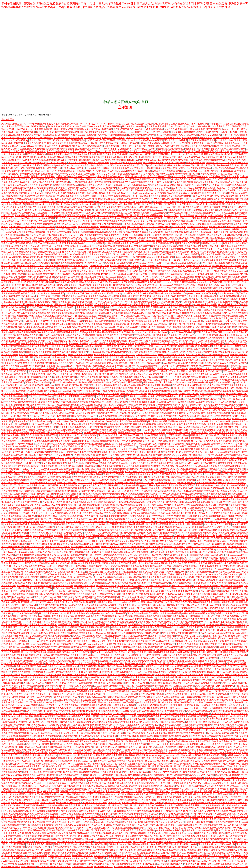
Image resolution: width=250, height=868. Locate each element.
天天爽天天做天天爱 (238, 271)
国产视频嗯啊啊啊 (31, 449)
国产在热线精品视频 (60, 847)
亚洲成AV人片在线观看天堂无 (157, 669)
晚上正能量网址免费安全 (165, 243)
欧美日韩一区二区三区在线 (166, 204)
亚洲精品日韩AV (142, 343)
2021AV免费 (84, 221)
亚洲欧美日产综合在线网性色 (101, 190)
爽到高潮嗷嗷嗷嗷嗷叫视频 (173, 413)
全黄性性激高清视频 (34, 561)
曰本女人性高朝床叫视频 (185, 229)
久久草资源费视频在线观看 (192, 808)
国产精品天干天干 (189, 146)
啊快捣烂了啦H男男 (209, 602)
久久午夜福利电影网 (162, 828)
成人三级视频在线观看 (58, 558)
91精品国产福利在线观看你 (96, 357)
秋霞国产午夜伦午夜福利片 (221, 268)
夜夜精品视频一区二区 (236, 343)
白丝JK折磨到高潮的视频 (144, 254)
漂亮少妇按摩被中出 (72, 786)
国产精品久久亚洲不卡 (21, 853)
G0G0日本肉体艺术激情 (182, 296)
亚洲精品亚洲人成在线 (122, 574)
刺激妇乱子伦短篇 (105, 154)
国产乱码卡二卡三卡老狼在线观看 (154, 641)
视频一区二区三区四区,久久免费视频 (73, 224)
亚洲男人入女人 (114, 293)
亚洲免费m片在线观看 (23, 421)
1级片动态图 (162, 249)
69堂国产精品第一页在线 (140, 171)
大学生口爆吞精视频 (112, 126)
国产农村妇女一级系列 (131, 791)
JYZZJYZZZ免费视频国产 (165, 346)
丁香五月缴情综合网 (202, 232)
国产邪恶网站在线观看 (93, 146)
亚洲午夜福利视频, (185, 730)
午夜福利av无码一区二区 (210, 471)
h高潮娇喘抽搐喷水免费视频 (135, 371)
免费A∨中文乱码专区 (47, 427)
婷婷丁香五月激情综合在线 (75, 583)
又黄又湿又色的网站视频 (126, 241)
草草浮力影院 (200, 349)
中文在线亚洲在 (56, 700)
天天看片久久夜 (209, 819)
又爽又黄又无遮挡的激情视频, (187, 727)
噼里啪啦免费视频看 (131, 572)
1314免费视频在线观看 (207, 229)
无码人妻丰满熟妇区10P (150, 160)
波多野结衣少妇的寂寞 (218, 349)
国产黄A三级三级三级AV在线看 (128, 129)
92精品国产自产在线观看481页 (166, 171)
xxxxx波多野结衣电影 (214, 675)
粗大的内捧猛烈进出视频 (141, 271)
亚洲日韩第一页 (212, 510)
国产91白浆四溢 (78, 572)
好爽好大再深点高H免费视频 (152, 327)
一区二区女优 (210, 435)
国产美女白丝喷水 (54, 497)
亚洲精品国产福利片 (173, 811)
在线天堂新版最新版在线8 (87, 460)
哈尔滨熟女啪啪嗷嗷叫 (223, 711)
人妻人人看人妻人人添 (116, 764)
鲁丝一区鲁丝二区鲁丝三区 (198, 544)
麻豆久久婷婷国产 (135, 855)
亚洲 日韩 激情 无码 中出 (90, 672)
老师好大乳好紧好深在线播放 (57, 391)
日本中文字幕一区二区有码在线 (79, 338)
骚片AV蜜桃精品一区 (81, 541)
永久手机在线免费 (182, 165)
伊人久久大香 (175, 524)
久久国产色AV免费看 (168, 591)
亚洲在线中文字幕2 (75, 299)
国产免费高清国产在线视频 (165, 352)
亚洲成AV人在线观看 (108, 435)
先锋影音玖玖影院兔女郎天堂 (107, 382)
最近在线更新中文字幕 (23, 794)
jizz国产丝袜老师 (133, 179)
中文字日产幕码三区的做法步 (163, 825)
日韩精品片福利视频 (121, 285)
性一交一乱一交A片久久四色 (204, 441)
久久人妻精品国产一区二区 (89, 246)
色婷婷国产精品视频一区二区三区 (140, 797)
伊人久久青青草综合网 (211, 157)
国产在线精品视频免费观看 (151, 694)
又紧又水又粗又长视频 (198, 780)
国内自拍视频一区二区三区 (55, 366)
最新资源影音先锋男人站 (110, 377)
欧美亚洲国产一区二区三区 (29, 316)
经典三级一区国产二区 (59, 769)
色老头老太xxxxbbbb (233, 786)
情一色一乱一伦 (54, 650)
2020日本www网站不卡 (201, 708)
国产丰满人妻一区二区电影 (196, 828)
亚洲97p (141, 452)
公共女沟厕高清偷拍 (53, 825)
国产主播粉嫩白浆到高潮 (97, 744)
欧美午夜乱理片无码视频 (18, 644)
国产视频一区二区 (214, 371)
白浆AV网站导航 (43, 444)
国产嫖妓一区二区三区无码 (111, 733)
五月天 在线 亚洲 (127, 202)
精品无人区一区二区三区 (20, 330)
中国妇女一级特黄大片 (168, 446)
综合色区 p (238, 716)
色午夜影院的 (45, 355)
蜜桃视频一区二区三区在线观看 (176, 143)
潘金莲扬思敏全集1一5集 (230, 352)
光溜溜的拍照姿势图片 (89, 227)
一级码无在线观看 (218, 449)
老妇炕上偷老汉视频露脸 (24, 188)
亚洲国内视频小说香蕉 (146, 864)
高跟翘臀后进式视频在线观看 (132, 708)
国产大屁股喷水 (70, 772)
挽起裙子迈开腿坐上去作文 (59, 702)
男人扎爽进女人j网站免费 (43, 725)
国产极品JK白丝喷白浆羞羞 (72, 658)
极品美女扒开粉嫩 (109, 736)
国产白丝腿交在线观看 (52, 410)
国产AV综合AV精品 (79, 828)
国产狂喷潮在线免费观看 (112, 291)
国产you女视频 (156, 803)
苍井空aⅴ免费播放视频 (167, 135)
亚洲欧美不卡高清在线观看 (133, 235)
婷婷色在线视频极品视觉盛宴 (157, 499)
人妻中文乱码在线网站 (26, 332)
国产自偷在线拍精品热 (141, 513)
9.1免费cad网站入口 (46, 455)
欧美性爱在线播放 (193, 783)
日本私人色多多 (94, 126)
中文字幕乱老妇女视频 (168, 360)
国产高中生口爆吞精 (102, 833)
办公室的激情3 (101, 686)
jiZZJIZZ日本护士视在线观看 (95, 661)
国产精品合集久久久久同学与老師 (137, 332)
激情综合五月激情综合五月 (67, 185)
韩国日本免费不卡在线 (138, 544)
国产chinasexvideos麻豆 (93, 644)
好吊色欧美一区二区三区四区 (164, 343)
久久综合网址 (228, 627)
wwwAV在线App (26, 146)
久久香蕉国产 (29, 791)
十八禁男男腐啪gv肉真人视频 (193, 215)
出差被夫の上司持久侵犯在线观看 (194, 288)
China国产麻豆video (101, 257)
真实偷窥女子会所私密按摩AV (68, 396)
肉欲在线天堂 (230, 129)
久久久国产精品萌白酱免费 (51, 605)
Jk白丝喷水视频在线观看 (148, 714)
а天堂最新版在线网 (127, 249)
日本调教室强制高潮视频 (224, 814)
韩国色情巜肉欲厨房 (20, 318)
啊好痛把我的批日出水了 (47, 658)
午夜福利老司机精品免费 (54, 502)
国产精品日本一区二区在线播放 (124, 266)
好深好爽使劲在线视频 (167, 193)
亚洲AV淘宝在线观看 (74, 605)
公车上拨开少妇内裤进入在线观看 (204, 530)
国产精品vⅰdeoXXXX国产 (136, 199)
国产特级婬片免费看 (131, 789)
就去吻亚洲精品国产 (84, 149)
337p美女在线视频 (208, 638)
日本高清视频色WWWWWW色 (131, 502)
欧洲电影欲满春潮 (19, 533)
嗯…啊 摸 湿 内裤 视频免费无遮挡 (200, 151)
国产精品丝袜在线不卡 (42, 310)
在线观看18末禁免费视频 (136, 794)
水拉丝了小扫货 (93, 171)
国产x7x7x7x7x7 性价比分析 (90, 438)
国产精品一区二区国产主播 (85, 794)
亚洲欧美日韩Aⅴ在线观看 (115, 544)
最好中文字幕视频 (227, 260)
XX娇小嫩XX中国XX (95, 263)
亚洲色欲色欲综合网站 (87, 505)
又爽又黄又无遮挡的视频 (144, 519)
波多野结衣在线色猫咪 (176, 780)
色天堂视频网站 (60, 310)
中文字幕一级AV (88, 349)
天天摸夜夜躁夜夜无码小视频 (152, 558)
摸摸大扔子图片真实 (95, 558)
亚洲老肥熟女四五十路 (75, 458)
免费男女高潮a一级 (99, 410)
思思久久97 (170, 471)
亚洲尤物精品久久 (13, 828)
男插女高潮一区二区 (80, 561)
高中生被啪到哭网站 (79, 266)
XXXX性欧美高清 (78, 126)
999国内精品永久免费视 (107, 708)
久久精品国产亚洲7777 (110, 218)
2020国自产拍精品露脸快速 (158, 586)
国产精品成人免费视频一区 (105, 753)
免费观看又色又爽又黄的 (32, 343)
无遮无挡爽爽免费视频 (61, 636)
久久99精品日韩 (206, 146)
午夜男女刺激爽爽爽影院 (118, 469)
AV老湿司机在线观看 (132, 293)
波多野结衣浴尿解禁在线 (224, 327)
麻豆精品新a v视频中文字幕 (214, 547)
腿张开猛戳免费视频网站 (189, 243)
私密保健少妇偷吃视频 (37, 619)
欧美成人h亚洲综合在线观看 (111, 683)
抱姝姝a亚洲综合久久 (68, 666)
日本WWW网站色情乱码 (225, 438)
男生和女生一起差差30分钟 (45, 755)
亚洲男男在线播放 (76, 463)
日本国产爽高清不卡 (47, 257)
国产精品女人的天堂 (116, 608)
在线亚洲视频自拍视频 (131, 480)
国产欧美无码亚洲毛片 (204, 182)
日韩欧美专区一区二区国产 (34, 602)
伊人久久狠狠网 (59, 188)
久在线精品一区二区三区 (35, 683)
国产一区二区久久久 (160, 305)
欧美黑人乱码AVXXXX (153, 232)
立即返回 (125, 107)
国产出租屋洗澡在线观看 (58, 140)
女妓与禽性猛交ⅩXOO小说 (182, 833)
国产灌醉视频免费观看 (131, 741)
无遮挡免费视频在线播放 (216, 811)
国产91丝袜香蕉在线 (220, 714)
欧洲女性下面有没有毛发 (51, 864)
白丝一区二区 (105, 151)
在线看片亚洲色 (160, 374)
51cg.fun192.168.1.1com (192, 171)
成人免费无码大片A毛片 (229, 305)
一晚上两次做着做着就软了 (113, 391)
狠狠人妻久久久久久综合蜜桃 (141, 650)
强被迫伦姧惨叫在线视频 (200, 369)
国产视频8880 (180, 700)
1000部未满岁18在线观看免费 (93, 132)
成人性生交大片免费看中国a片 (22, 218)
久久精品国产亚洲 (237, 599)
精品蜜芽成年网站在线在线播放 (226, 266)
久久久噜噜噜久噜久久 (28, 864)
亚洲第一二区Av (171, 215)
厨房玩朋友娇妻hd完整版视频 (217, 391)
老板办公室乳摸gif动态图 (116, 157)
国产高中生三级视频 (118, 638)
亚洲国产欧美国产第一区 (127, 594)
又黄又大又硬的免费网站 (69, 661)
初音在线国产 (90, 485)
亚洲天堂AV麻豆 (154, 126)
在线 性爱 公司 (194, 263)
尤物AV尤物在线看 (15, 196)
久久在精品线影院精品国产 (199, 711)
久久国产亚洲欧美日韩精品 (199, 508)
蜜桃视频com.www (68, 691)
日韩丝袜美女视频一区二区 (72, 791)
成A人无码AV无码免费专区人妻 (163, 394)
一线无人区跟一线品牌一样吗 (31, 630)
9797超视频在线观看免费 (228, 452)
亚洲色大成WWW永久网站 (67, 858)
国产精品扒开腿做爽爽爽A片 (41, 733)
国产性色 (229, 641)
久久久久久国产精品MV (32, 135)
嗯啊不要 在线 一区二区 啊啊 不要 (50, 597)
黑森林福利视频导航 (127, 747)
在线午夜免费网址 (106, 241)
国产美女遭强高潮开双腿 (58, 151)
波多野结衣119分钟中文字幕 (111, 471)
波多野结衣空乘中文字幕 (212, 858)
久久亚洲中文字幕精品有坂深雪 (175, 330)
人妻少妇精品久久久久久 (30, 190)
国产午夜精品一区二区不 (69, 538)
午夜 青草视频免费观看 (176, 775)
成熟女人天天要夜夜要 (25, 775)
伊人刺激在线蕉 (104, 599)
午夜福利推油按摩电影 (97, 452)
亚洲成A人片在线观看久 (101, 254)
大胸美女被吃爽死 (38, 374)
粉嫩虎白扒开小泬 (157, 780)
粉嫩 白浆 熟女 (93, 391)
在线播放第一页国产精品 (195, 577)
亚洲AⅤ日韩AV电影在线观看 (15, 366)
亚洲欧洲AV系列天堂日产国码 (175, 817)
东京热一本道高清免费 (62, 586)
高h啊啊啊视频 (92, 814)
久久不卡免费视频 (97, 583)
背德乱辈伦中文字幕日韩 (74, 380)
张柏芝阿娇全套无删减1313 (156, 190)
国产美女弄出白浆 (126, 416)
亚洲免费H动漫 (156, 544)
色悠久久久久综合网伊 (39, 371)
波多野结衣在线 (95, 182)
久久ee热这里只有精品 (43, 330)
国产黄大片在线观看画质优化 (202, 140)
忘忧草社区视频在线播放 (179, 441)
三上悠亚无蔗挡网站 (167, 747)
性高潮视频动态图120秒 (150, 594)
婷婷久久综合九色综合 (115, 552)
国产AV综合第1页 (179, 477)
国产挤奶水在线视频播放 (230, 739)
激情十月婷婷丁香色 (117, 580)
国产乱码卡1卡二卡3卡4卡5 (31, 193)
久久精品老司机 (62, 277)
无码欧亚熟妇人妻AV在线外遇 (189, 491)
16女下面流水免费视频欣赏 (131, 435)
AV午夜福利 (96, 369)
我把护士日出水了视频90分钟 (22, 227)
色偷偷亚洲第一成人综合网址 (133, 146)
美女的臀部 (154, 613)
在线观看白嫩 (114, 803)
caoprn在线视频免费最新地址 (70, 555)
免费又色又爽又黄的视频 (167, 844)
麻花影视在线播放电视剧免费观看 (41, 274)
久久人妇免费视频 (120, 151)
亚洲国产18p (170, 858)
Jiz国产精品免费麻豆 (160, 316)
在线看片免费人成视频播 (54, 299)
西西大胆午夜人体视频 (106, 761)
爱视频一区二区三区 (11, 485)
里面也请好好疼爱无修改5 (190, 271)
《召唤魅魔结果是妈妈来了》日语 (35, 260)
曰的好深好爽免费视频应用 (184, 716)
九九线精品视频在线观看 (138, 636)
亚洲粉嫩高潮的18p (78, 449)
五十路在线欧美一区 (195, 616)
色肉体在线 (113, 463)
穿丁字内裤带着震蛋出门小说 (133, 477)
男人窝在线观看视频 (34, 825)
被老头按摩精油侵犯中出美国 (150, 711)
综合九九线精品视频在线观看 (71, 171)
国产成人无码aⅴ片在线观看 (225, 541)
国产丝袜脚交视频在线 (82, 839)
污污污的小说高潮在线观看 (117, 513)
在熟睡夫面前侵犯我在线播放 (146, 853)
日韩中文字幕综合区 (237, 483)
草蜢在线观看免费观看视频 (232, 580)
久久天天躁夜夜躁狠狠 (161, 689)
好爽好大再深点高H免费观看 (195, 374)
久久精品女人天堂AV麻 (82, 819)
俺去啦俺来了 (195, 460)
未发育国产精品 (92, 430)
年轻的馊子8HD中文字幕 (207, 658)
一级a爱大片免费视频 (91, 494)
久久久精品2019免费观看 (231, 466)
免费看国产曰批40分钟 (112, 330)
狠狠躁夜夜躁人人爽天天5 (91, 633)
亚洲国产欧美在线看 (237, 663)
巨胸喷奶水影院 (212, 363)
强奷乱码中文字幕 (86, 622)
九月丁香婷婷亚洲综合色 (178, 435)
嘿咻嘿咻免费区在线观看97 (147, 778)
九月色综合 (164, 469)
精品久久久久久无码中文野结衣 (223, 744)
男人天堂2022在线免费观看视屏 (87, 636)
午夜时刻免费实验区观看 (189, 310)
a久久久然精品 (87, 686)
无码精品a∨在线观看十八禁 (43, 644)
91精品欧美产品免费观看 (115, 613)
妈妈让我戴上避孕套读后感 (191, 510)
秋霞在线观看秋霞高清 (115, 232)
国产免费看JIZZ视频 (74, 321)
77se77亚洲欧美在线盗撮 (232, 279)
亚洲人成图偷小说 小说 (202, 513)
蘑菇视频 (92, 594)
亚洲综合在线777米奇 (181, 199)
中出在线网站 (212, 204)
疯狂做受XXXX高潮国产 (228, 188)
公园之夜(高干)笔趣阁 (160, 279)
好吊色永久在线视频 (201, 594)
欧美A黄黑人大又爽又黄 (234, 625)
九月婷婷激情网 (88, 591)
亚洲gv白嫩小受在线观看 (52, 850)
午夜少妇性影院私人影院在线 (74, 402)
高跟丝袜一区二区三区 (94, 750)
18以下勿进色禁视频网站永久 (233, 296)
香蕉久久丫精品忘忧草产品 (220, 661)
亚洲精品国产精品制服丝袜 (84, 647)
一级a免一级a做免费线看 (75, 864)
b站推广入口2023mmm (179, 708)
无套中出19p (184, 168)
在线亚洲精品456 (49, 174)
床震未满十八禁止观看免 (119, 605)
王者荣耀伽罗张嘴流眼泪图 (186, 805)
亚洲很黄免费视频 (77, 727)
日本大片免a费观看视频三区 (200, 572)
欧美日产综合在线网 (155, 502)
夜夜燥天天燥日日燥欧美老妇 (59, 179)
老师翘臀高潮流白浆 (116, 858)
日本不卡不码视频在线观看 (26, 613)
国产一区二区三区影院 (201, 165)
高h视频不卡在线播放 (137, 391)
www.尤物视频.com (10, 221)
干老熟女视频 (40, 689)
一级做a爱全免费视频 (117, 135)
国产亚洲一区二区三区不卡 (132, 805)
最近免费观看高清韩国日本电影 (80, 811)
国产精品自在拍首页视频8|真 (177, 803)
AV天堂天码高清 (208, 299)
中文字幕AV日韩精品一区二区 (205, 330)
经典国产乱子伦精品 (186, 483)
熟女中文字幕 (109, 446)
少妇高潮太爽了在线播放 (67, 861)
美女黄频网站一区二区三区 (229, 549)
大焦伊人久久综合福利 (182, 586)
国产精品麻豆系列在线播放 (134, 508)
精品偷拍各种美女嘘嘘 (186, 257)
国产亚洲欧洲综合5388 (29, 491)
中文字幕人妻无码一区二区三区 (138, 204)
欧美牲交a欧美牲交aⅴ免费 (223, 761)
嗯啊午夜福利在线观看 (227, 299)
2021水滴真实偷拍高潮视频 (19, 349)
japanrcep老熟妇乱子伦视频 (187, 174)
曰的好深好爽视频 (216, 766)
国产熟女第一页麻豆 (81, 385)
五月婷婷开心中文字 (222, 842)
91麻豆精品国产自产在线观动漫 (195, 221)
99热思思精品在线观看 (89, 772)
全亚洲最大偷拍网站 (156, 758)
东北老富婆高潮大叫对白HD (34, 485)
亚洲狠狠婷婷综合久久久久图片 (194, 282)
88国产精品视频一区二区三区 (123, 215)
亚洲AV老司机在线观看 (164, 533)
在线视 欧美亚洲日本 (237, 494)
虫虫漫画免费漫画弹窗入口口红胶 (32, 766)
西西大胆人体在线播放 (212, 338)
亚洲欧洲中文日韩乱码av (20, 285)
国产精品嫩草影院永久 (175, 711)
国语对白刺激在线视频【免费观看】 (96, 274)
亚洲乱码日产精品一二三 (38, 307)
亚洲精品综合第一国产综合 (28, 410)
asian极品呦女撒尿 (92, 291)
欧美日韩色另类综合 (97, 675)
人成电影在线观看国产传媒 (21, 814)
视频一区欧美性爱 (221, 138)
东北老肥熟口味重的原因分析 (33, 157)
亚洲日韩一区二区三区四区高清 (29, 302)
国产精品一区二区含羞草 (46, 146)
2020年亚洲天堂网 (31, 719)
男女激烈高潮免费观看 (183, 182)
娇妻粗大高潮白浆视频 (53, 338)
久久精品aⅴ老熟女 (83, 427)
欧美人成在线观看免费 (81, 722)
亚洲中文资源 (223, 151)
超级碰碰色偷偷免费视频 (171, 611)
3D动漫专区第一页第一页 (179, 672)
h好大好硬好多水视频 (51, 652)
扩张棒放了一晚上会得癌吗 (115, 402)
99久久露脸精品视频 (200, 505)
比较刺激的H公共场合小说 (143, 132)
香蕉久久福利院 (96, 157)
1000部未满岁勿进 (106, 594)
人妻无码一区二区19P (101, 716)
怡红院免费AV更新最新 (58, 126)
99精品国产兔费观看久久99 (183, 279)
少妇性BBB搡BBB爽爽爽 (202, 817)
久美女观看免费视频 (98, 689)
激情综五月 (128, 330)
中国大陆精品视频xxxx (84, 778)
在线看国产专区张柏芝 (114, 619)
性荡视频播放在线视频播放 (36, 753)
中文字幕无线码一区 (229, 602)
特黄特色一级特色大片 (232, 683)
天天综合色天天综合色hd (18, 126)
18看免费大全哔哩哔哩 (98, 163)
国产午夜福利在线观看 (223, 165)
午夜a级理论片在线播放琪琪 (33, 833)
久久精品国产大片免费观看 (150, 549)
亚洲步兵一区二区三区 (90, 330)
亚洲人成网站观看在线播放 (119, 444)
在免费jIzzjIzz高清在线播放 (17, 524)
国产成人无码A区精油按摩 (45, 750)
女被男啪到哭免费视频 (35, 151)
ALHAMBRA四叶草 (44, 305)
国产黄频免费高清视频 (106, 586)
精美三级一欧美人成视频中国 (50, 252)
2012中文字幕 (37, 129)
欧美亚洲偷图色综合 (196, 163)
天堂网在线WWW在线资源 (151, 140)
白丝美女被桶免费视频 (139, 385)
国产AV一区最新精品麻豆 (50, 510)
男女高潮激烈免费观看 (161, 385)
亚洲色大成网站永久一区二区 (66, 697)
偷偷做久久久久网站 (138, 744)
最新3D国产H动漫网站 (67, 483)
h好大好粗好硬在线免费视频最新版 (228, 544)
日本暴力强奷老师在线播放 (34, 238)
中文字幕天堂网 (147, 174)
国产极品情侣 (130, 533)
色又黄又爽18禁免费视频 (116, 644)
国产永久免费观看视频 (40, 708)
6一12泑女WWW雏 (79, 847)
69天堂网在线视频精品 (153, 293)
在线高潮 (98, 613)
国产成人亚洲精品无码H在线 (44, 538)
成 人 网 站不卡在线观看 (212, 455)
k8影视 (181, 522)
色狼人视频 (50, 302)
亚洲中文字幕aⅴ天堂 (20, 202)
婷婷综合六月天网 (223, 613)
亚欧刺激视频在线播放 (77, 243)
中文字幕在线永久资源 (154, 666)
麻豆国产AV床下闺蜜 (138, 341)
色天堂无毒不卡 (43, 694)
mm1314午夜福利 (204, 402)
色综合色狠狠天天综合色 (61, 753)
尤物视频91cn (163, 369)
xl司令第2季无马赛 (141, 305)
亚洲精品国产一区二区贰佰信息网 (53, 714)
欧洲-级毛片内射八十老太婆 (65, 160)
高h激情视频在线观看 (173, 399)
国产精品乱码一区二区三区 (114, 775)
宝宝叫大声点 (11, 402)
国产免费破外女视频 (162, 602)
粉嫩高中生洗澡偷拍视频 (188, 858)
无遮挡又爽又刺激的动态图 (120, 424)
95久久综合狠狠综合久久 (139, 516)
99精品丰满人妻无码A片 (91, 185)
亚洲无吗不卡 (198, 371)
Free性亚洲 (146, 541)
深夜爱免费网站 (129, 702)
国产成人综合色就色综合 (72, 814)
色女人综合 (69, 616)
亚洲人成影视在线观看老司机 (213, 867)
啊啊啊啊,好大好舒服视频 (219, 577)
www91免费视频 (125, 814)
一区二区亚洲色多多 (225, 249)
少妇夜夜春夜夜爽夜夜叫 (57, 266)
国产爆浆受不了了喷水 (21, 622)
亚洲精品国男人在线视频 (165, 271)
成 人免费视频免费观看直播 (57, 561)
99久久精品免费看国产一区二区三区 (179, 274)
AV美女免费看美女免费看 (117, 243)
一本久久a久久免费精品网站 (72, 530)
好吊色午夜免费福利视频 (199, 382)
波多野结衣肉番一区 (98, 519)
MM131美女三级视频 (178, 213)
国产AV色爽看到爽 (223, 416)
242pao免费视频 (150, 438)
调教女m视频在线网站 (162, 686)
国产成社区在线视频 (176, 419)
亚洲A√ (80, 513)
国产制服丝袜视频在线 (103, 652)
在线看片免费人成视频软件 (34, 650)
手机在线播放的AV (230, 850)
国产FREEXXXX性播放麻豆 (232, 566)
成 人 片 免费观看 (97, 271)
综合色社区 (52, 171)
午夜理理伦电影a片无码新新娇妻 (121, 630)
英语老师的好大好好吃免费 (131, 753)
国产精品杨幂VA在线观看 (205, 861)
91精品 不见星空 (184, 424)
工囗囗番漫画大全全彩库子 (55, 783)
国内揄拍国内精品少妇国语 (221, 516)
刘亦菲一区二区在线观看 (24, 817)
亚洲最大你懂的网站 (81, 711)
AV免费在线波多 (78, 135)
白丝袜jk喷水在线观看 (223, 791)
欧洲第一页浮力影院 (38, 544)
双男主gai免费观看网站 (90, 332)
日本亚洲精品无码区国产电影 (205, 580)
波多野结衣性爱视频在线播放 (123, 819)
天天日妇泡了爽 (166, 535)
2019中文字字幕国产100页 (71, 485)
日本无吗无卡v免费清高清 (186, 663)
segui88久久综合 (64, 794)
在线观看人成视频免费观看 (181, 750)
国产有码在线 (74, 466)
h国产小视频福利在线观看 (49, 291)
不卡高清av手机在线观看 (156, 260)
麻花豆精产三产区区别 (110, 371)
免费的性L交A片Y (104, 413)
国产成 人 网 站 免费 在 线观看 (123, 452)
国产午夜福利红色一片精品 (69, 644)
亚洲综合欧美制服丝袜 (155, 313)
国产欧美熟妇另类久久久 (95, 174)
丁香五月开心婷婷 (110, 694)
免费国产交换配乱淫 (109, 597)
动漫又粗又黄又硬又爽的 (208, 274)
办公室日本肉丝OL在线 (192, 154)
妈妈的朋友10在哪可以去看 (27, 583)
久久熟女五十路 (218, 853)
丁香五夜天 (203, 597)
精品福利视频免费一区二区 (140, 524)
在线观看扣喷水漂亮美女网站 (18, 535)
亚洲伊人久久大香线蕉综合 (52, 522)
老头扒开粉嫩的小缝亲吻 (140, 644)
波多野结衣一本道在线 (45, 232)
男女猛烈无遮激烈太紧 (189, 485)
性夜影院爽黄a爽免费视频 (31, 677)
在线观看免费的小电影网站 (47, 563)
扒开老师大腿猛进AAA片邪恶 (102, 343)
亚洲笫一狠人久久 (38, 140)
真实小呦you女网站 (63, 599)
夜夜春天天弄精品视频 (31, 552)
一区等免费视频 (145, 561)
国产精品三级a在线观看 (19, 310)
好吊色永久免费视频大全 (206, 750)
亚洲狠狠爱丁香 (160, 750)
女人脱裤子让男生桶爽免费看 (46, 349)
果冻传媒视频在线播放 (103, 483)
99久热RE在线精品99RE (179, 733)
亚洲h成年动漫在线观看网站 (202, 549)
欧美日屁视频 (164, 444)
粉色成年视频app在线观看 (13, 352)
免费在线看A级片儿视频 (35, 394)
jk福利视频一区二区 (92, 433)
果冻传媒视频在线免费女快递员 (86, 477)
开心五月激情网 (116, 549)
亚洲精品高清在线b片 (73, 533)
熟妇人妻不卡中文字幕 (111, 755)
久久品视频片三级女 (28, 513)
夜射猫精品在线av (45, 569)
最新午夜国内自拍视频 (95, 469)
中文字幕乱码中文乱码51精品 (207, 586)
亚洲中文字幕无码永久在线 (173, 853)
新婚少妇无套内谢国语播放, (143, 369)
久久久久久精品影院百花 (164, 321)
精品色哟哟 (105, 627)
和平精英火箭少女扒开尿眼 (25, 499)
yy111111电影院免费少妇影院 (43, 641)
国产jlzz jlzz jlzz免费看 (159, 744)
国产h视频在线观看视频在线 (167, 221)
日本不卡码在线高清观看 (20, 271)
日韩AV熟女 (132, 558)
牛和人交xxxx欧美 (218, 597)
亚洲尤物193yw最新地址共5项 (144, 469)
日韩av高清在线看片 (214, 143)
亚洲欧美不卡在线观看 (211, 357)
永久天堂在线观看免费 (97, 288)
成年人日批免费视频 (230, 805)
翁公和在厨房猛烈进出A (209, 246)
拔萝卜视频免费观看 (108, 416)
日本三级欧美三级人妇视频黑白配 (181, 758)
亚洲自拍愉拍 (232, 238)
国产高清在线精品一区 (112, 533)
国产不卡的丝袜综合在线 (57, 241)
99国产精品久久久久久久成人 (171, 266)
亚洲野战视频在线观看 (205, 188)
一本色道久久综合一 (40, 318)
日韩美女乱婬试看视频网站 (201, 213)
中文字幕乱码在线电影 (146, 677)
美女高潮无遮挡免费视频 (186, 535)
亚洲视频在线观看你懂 (175, 163)
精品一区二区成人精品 (95, 830)
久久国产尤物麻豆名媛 (34, 547)
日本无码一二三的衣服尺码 (74, 675)
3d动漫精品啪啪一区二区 (13, 477)
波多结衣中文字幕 (43, 421)
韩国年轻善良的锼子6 (147, 702)
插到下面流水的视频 (78, 163)
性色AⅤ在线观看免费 (96, 363)
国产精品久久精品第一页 (160, 371)
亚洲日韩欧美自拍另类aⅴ (95, 719)
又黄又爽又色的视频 (230, 616)
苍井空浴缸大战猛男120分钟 (87, 179)
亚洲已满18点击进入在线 (208, 719)
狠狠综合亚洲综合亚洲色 (66, 844)
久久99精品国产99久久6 (98, 669)
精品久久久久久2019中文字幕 (201, 775)
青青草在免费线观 (166, 677)
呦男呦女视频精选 (97, 847)
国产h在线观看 (86, 405)
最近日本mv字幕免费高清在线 (133, 399)
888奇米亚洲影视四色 (56, 566)
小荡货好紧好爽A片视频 (180, 249)
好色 (178, 146)
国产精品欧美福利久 (160, 583)
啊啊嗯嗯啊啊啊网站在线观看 (167, 680)
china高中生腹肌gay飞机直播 (231, 750)
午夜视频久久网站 (219, 599)
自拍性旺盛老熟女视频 (57, 833)
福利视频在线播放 (69, 563)
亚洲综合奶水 (213, 199)
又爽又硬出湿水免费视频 (52, 321)
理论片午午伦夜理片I (153, 382)
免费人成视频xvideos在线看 (171, 438)
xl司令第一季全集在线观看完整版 (123, 174)
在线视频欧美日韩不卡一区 (93, 608)
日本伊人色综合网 (42, 580)
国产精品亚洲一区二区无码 (176, 416)
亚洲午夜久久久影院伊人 (20, 755)
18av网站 (210, 613)
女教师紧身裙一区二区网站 (106, 805)
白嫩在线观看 (214, 385)
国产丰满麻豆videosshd (50, 613)
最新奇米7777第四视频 (162, 541)
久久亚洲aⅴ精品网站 (232, 321)
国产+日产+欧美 (18, 460)
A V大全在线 (29, 438)
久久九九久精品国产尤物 (165, 561)
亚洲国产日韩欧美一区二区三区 (142, 360)
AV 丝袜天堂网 (199, 185)
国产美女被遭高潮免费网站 (43, 363)
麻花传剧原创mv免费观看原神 (133, 421)
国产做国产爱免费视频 (84, 586)
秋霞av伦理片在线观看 (201, 541)
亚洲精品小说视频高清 (138, 613)
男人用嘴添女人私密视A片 (33, 675)
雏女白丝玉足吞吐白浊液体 (230, 861)
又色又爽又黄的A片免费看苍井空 (203, 769)
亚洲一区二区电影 (150, 766)
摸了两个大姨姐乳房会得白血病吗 (226, 753)
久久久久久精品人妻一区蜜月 (186, 455)
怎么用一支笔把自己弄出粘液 (163, 847)
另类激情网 (53, 485)
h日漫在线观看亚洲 (101, 199)
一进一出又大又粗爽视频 (96, 279)
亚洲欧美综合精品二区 (61, 694)
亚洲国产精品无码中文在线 (176, 789)
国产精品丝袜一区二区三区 (33, 171)
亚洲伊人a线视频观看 (120, 321)
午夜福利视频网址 (159, 307)
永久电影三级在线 (28, 680)
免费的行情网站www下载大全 (228, 689)
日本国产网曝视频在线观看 (42, 861)
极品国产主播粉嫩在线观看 (141, 182)
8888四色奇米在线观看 (228, 316)
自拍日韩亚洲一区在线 (116, 625)
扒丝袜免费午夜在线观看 (59, 477)
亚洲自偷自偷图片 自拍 (230, 190)
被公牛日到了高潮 (138, 839)
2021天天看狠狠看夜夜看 (232, 199)
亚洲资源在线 (148, 179)
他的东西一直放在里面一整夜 (132, 363)
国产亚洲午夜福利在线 (150, 655)
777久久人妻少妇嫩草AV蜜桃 (40, 460)
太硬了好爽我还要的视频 (63, 741)
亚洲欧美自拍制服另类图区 (38, 458)
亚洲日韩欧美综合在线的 (86, 733)
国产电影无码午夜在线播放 (199, 842)
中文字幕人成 (226, 741)
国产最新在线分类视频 (94, 764)
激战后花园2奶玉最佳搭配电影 (40, 744)
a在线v (236, 672)
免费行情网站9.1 (66, 435)
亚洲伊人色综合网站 (117, 675)
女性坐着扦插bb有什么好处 (187, 463)
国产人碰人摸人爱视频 (189, 299)
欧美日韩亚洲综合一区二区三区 (134, 825)
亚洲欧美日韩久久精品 (84, 480)
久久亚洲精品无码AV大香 (123, 257)
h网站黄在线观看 (77, 630)
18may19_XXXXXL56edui (24, 786)
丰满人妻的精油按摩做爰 (59, 471)
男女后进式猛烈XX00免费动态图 (96, 641)
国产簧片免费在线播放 (64, 680)
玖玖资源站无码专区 (160, 151)
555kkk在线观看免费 (74, 830)
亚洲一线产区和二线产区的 (176, 549)
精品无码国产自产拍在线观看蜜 (99, 569)
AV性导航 (99, 691)
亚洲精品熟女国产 (90, 597)
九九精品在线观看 (112, 572)
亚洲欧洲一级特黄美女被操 (206, 296)
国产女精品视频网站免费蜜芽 (65, 580)
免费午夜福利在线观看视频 (53, 491)
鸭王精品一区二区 (102, 405)
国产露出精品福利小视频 (141, 719)
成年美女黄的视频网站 (117, 516)
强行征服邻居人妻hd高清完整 (35, 279)
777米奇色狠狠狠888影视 (133, 441)
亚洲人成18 (159, 608)
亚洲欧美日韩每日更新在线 (86, 725)
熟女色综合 (20, 307)
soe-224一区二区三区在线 (36, 700)
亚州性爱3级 (12, 254)
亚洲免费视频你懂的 (197, 766)
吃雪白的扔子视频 (55, 574)
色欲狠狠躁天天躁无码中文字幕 (34, 819)
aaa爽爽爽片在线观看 (238, 313)
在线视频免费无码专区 (12, 299)
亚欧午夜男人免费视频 (213, 460)
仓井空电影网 (197, 143)
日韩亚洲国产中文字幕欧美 (29, 338)
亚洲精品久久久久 (146, 569)
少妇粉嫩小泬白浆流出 (15, 855)
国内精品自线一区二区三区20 (173, 766)
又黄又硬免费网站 (200, 803)
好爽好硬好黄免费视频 (131, 647)
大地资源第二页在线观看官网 (31, 179)
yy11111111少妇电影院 (198, 555)
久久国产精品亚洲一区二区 (32, 388)
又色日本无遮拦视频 (18, 424)
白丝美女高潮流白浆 (213, 321)
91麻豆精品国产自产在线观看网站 (57, 761)
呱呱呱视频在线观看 (172, 736)
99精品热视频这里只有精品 (23, 569)
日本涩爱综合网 (100, 580)
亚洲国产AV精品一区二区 (42, 405)
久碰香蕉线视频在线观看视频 (178, 232)
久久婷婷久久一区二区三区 (29, 691)
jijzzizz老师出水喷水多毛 (42, 599)
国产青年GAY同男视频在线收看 (226, 822)
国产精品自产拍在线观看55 (48, 814)
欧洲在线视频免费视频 (148, 819)
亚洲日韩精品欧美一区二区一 (84, 416)
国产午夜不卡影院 (66, 427)
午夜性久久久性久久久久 (44, 207)
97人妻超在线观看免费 (15, 847)
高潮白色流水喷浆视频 (89, 736)
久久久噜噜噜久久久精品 (79, 716)
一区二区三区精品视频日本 (49, 786)
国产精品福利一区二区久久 (93, 207)
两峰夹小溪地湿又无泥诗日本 (161, 146)
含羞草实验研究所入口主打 (25, 797)
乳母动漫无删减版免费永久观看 (71, 669)
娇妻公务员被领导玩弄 (142, 563)
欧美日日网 (200, 833)
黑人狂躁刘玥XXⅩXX (61, 288)
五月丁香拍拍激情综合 (79, 310)
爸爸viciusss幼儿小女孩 (45, 669)
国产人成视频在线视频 (198, 753)
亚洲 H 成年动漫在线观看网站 (113, 268)
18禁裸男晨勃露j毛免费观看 (26, 522)
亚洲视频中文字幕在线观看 (205, 800)
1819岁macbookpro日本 (47, 268)
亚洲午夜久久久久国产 (60, 819)
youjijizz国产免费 (168, 778)
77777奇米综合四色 (50, 789)
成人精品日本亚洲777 (154, 808)
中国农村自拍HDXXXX (98, 215)
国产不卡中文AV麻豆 (187, 597)
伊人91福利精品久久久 (105, 739)
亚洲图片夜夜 (210, 636)
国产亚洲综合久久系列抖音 (192, 204)
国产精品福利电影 (113, 318)
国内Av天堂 (62, 285)
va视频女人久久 (213, 446)
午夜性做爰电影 (23, 466)
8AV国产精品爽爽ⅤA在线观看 (15, 861)
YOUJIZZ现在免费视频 (208, 466)
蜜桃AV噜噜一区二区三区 (84, 599)
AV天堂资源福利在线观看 (53, 293)
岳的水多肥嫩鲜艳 (87, 413)
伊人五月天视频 (110, 433)
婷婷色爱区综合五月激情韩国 (171, 149)
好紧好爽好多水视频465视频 (227, 146)
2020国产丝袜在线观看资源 (134, 427)
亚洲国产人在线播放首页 (184, 488)
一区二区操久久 (107, 800)
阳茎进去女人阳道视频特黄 (231, 647)
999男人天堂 (55, 346)
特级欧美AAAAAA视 (194, 522)
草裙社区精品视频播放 (160, 341)
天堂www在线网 (202, 761)
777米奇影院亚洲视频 (43, 535)
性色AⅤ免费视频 (78, 769)
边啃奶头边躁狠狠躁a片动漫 (43, 202)
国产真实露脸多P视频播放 (113, 179)
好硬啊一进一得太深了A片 (59, 683)
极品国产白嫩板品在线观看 (192, 446)
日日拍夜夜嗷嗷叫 (181, 385)
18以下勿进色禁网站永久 (158, 296)
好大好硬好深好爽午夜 (232, 583)
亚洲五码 (202, 661)
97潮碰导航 (109, 633)
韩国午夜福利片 (64, 257)
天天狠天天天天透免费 (197, 227)
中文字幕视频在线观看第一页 (121, 196)
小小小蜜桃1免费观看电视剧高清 (62, 394)
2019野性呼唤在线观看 (37, 855)
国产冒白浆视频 (117, 357)
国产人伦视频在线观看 (79, 552)
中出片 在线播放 (37, 663)
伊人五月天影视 (129, 466)
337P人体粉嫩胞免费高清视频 (114, 341)
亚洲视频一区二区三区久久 (131, 433)
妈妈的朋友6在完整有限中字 (84, 471)
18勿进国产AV (11, 380)
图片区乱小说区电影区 (194, 811)
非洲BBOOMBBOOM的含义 (157, 855)
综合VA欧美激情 (29, 867)
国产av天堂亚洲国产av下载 (151, 722)
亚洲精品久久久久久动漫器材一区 (30, 574)
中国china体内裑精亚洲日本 (212, 202)
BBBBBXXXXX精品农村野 (66, 330)
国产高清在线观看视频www (150, 215)
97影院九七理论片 (200, 583)
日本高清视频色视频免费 (102, 310)
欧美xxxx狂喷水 (163, 132)
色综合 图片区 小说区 (168, 691)
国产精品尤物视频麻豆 (152, 789)
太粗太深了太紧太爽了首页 (122, 355)
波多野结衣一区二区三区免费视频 (35, 741)
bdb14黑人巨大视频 (70, 808)
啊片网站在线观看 (65, 842)
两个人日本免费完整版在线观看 (31, 313)
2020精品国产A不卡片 (76, 452)
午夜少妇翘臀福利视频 (231, 446)
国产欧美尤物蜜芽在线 (120, 374)
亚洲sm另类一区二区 (40, 433)
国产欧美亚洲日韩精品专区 (72, 407)
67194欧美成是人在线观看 (87, 680)
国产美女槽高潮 (198, 625)
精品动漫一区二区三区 (184, 683)
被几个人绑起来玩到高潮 (59, 238)
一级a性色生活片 (158, 555)
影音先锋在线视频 (195, 313)
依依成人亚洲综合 (211, 171)
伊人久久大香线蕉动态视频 (200, 588)
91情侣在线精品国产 (79, 254)
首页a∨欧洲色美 (103, 811)
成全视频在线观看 (120, 833)
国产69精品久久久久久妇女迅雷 (166, 138)
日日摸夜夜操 (74, 424)
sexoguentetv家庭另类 (24, 444)
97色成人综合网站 (148, 266)
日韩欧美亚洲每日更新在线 (198, 822)
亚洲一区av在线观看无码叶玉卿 (174, 460)
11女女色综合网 (68, 505)
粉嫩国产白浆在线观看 (72, 346)
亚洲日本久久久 (83, 399)
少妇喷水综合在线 (133, 458)
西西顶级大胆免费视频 (110, 441)
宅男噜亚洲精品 (78, 140)
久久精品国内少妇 (177, 508)
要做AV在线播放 (12, 171)
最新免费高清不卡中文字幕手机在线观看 (113, 842)
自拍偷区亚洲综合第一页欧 (162, 257)
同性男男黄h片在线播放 (199, 714)
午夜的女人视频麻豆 (218, 149)
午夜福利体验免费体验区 (55, 758)
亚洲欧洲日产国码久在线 (18, 538)
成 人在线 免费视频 (165, 569)
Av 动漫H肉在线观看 (82, 382)
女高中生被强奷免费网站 (96, 299)
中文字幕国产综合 (240, 444)
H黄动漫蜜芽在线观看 (101, 677)
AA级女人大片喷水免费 (103, 510)
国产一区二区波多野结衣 (86, 435)
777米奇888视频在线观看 (161, 683)
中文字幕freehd (79, 391)
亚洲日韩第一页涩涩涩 (189, 254)
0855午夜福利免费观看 (32, 828)
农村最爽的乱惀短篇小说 (189, 847)
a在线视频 (58, 535)
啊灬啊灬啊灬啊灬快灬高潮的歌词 (106, 822)
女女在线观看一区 (105, 655)
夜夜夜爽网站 (228, 686)
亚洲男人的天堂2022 (215, 360)
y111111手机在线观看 (224, 213)
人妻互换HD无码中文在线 (160, 229)
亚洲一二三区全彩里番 (41, 697)
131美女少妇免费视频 (194, 452)
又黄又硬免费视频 (144, 202)
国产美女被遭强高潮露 (181, 583)
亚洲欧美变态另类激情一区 (79, 499)
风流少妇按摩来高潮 (189, 794)
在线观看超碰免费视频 (193, 524)
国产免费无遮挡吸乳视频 (138, 566)
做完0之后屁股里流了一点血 (91, 316)
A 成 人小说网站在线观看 (108, 591)
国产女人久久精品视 (84, 527)
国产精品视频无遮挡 (83, 421)
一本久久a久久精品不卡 (119, 132)
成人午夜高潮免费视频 (217, 307)
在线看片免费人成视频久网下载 (23, 510)
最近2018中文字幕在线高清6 (99, 458)
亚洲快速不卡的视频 (84, 739)
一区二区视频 (66, 229)
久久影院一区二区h (225, 430)
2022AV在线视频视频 (32, 686)
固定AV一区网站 (198, 307)
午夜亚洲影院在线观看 (132, 382)
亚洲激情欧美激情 (237, 149)
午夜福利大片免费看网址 (18, 129)
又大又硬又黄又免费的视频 (210, 825)
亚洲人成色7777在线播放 (225, 502)
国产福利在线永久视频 (171, 725)
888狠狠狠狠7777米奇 (47, 516)
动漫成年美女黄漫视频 (211, 254)
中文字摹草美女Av (178, 744)
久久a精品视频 (85, 483)
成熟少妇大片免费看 (89, 204)
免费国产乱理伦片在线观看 (214, 666)
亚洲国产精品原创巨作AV (40, 424)
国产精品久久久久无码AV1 (137, 291)
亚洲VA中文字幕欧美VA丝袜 (190, 778)
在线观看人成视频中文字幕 (40, 341)
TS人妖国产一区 (60, 355)
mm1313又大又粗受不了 (43, 271)
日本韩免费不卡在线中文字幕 (149, 416)
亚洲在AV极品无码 (48, 661)
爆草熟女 (89, 747)
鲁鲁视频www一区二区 (41, 524)
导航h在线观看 (71, 850)
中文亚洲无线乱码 (189, 605)
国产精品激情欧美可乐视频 (85, 683)
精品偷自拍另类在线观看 (206, 647)
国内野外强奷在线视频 (125, 483)
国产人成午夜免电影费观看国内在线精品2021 (112, 221)
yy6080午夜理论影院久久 (68, 232)
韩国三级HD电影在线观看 (22, 658)
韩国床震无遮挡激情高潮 (129, 430)
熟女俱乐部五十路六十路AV (56, 836)
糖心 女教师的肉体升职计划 (216, 355)
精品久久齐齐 (17, 764)
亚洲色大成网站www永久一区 (26, 124)
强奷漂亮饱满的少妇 (147, 747)
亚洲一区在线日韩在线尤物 (17, 599)
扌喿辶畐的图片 (112, 316)
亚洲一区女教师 (63, 385)
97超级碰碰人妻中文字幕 (138, 307)
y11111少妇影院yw (80, 519)
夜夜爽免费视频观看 (112, 789)
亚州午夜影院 (8, 119)
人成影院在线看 (181, 814)
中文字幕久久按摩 (194, 355)
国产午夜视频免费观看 (174, 407)
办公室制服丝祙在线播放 (80, 833)
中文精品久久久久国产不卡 (21, 563)
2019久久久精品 (106, 449)
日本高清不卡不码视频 (145, 830)
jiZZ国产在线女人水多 (166, 522)
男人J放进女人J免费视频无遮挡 (79, 574)
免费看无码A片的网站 (189, 394)
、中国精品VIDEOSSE (95, 124)
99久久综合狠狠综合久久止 (195, 268)
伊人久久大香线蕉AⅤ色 (138, 185)
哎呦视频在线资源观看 (116, 419)
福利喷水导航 (102, 335)
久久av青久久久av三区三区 (62, 474)
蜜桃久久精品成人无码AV (171, 819)
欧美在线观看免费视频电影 (220, 224)
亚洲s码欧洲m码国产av (177, 555)
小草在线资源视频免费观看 (60, 805)
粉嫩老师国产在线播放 (67, 227)
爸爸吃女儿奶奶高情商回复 (32, 730)
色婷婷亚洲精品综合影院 (155, 861)
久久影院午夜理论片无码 (134, 377)
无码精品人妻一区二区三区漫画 (34, 541)
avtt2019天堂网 (160, 672)
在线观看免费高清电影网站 (218, 808)
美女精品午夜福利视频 (179, 307)
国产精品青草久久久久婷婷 (56, 828)
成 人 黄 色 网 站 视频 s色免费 (196, 599)
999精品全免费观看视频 (144, 727)
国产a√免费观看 (98, 491)
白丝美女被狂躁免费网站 (142, 627)
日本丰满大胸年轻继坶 (95, 293)
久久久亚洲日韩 (111, 165)
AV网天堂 (63, 369)
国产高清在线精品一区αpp (78, 677)
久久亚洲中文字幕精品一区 (154, 739)
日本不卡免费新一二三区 (174, 335)
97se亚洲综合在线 (214, 625)
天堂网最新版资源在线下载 (140, 680)
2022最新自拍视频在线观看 (146, 497)
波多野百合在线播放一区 (201, 416)
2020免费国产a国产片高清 (194, 736)
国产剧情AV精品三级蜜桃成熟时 (50, 357)
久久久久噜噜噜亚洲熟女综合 (74, 853)
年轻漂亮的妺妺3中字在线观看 (31, 822)
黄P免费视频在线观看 (129, 611)
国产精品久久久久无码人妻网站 (141, 730)
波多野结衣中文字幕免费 (65, 377)
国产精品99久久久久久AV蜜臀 (25, 803)
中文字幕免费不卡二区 (113, 346)
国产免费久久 (28, 800)
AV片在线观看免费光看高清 (200, 502)
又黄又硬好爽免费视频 (208, 190)
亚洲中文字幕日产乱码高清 (38, 382)
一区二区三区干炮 (13, 213)
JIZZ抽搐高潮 (194, 666)
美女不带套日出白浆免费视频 (15, 446)
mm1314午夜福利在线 (210, 622)
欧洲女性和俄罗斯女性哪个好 (218, 558)
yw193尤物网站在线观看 (22, 716)
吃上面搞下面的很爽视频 (101, 853)
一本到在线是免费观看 (214, 324)
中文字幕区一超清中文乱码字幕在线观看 (132, 817)
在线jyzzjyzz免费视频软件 (220, 716)
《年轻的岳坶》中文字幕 (190, 352)
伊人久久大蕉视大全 (64, 733)
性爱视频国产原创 (212, 627)
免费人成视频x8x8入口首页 (93, 697)
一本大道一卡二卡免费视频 (101, 143)
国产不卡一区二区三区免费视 (130, 190)
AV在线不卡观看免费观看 (13, 594)
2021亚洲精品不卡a (163, 630)
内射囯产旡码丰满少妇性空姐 (26, 335)
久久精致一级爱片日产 (21, 435)
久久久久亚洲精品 (103, 574)
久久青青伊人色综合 (166, 730)
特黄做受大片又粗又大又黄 (66, 341)
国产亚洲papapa (28, 296)
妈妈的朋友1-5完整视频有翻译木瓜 (66, 433)
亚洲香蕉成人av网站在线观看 (133, 394)
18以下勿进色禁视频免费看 (179, 327)
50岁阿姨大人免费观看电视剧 (133, 210)
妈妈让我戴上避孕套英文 (56, 343)
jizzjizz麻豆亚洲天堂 (128, 694)
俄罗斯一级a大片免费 (112, 229)
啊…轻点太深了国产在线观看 (220, 185)
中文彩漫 (120, 800)
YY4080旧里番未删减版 (59, 519)
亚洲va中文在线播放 (110, 547)
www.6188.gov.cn (102, 149)
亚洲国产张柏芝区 (95, 566)
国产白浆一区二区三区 (105, 327)
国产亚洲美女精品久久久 (108, 238)
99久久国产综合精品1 (111, 508)
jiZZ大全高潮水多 (9, 722)
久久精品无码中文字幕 (176, 552)
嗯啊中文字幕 (60, 305)
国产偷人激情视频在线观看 (46, 407)
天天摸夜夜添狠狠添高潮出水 (142, 402)
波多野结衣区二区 (119, 213)
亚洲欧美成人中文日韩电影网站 (216, 611)
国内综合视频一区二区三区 (152, 588)
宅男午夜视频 (49, 577)
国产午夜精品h (62, 182)
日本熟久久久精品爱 (44, 441)
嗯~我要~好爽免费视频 (122, 527)
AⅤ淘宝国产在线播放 (20, 177)
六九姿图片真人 (68, 613)
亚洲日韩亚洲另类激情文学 (125, 561)
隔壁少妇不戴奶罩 (94, 407)
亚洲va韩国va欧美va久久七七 (120, 193)
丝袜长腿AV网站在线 (133, 666)
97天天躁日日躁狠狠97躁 (140, 157)
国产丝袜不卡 (23, 586)
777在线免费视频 (96, 243)
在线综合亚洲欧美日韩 (84, 202)
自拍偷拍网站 (116, 163)
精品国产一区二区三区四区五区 (210, 238)
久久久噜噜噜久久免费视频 (143, 661)
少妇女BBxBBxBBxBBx (124, 413)
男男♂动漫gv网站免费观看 (113, 730)
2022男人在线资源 (46, 218)
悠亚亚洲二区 (220, 346)
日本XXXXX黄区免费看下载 (78, 252)
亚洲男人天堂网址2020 (209, 844)
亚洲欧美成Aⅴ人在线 (89, 341)
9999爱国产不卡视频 (39, 413)
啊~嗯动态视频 (226, 204)
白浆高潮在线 (43, 739)
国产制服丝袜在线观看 (71, 549)
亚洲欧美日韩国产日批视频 (125, 641)
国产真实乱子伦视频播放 (117, 271)
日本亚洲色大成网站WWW (17, 413)
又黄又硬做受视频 (220, 533)
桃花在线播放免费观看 (147, 366)
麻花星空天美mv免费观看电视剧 (19, 357)
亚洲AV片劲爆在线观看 (218, 694)
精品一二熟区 (159, 513)
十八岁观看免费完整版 (115, 558)
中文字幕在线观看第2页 (133, 224)
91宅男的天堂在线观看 (122, 727)
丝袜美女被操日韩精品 (39, 655)
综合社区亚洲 (175, 374)
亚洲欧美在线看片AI (228, 800)
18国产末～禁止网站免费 (42, 466)
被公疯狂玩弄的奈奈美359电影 (214, 764)
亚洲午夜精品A (11, 819)
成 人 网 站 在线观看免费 (216, 474)
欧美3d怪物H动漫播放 (156, 419)
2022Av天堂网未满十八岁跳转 (234, 363)
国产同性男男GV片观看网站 (235, 591)
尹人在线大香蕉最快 (228, 257)
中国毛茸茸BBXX (96, 352)
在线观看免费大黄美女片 (40, 839)
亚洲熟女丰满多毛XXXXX (132, 700)
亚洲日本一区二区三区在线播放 (171, 263)
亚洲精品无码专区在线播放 (19, 780)
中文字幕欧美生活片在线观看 (184, 641)
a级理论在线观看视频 (124, 828)
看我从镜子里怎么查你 (183, 689)
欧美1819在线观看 (202, 705)
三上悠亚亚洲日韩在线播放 (34, 805)
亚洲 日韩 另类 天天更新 (103, 711)
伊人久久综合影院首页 (67, 419)
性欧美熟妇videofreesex (212, 243)
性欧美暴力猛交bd (128, 622)
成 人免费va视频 (108, 160)
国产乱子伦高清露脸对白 (129, 188)
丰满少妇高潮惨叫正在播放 (86, 218)
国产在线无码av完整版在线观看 (179, 647)
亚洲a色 (18, 385)
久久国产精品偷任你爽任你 (182, 332)
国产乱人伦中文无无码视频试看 (21, 277)
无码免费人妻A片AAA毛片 (112, 725)
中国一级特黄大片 (93, 555)
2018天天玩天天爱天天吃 (90, 563)
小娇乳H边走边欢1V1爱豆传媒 (20, 694)
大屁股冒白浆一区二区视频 (60, 480)
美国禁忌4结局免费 (239, 232)
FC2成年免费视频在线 (210, 805)
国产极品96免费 (87, 861)
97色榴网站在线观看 (30, 168)
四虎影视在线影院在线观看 (69, 488)
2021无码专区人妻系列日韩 (212, 394)
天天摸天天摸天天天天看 (26, 185)
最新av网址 (124, 463)
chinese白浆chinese (161, 324)
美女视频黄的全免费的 (187, 202)
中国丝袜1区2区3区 (45, 277)
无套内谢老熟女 (193, 380)
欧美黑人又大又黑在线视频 (176, 241)
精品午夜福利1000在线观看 (190, 391)
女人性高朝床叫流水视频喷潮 (20, 669)
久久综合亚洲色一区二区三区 (83, 241)
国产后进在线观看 (162, 719)
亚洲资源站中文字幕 (166, 424)
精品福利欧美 (185, 691)
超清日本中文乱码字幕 (135, 663)
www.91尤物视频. (91, 800)
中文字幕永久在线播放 (56, 822)
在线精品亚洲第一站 (146, 249)
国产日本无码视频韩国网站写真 (213, 758)
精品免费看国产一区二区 (198, 853)
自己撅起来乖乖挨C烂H (135, 296)
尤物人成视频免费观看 (236, 324)
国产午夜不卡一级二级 (107, 349)
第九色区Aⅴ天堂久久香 (132, 861)
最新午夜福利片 (179, 227)
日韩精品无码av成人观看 (120, 844)
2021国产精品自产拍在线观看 (196, 377)
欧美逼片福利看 (201, 449)
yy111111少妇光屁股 (32, 299)
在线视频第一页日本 (216, 833)
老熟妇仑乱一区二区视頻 (47, 438)
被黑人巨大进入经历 (42, 160)
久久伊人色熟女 (82, 196)
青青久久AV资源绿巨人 (93, 786)
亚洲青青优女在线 (34, 594)
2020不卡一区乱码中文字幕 (68, 803)
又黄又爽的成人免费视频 (182, 305)
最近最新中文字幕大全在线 (198, 266)
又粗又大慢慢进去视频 (207, 483)
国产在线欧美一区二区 (23, 597)
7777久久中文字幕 (166, 366)
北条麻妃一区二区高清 (223, 508)
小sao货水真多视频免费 (223, 725)
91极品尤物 (230, 605)
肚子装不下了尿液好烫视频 (215, 271)
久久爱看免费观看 (102, 839)
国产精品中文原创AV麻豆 (48, 430)
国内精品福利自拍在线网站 (234, 622)
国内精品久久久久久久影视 (212, 641)
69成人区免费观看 (165, 505)
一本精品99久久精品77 (176, 588)
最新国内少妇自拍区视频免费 (15, 625)
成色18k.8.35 (210, 452)
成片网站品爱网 (63, 271)
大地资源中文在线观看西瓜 (106, 588)
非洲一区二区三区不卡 (102, 714)
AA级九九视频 (193, 413)
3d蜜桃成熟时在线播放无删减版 (93, 844)
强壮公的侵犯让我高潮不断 (224, 302)
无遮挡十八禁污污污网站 (57, 630)
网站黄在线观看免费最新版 (139, 552)
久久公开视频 (170, 129)
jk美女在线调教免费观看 (128, 658)
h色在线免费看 (199, 672)
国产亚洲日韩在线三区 (153, 163)
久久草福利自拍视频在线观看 (182, 850)
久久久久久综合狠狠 (98, 296)
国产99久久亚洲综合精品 (200, 179)
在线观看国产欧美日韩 (209, 655)
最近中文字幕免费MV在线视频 (121, 705)
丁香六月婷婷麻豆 (17, 744)
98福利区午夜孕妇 (117, 855)
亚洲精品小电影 (193, 547)
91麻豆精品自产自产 (118, 744)
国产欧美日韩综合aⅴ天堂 (164, 157)
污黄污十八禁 (220, 513)
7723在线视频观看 (77, 638)
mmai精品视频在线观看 (230, 405)
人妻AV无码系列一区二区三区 (134, 455)
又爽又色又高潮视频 (168, 597)
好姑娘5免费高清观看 (150, 268)
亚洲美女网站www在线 (78, 822)
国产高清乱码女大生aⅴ (175, 722)
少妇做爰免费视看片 (14, 394)
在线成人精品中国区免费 (223, 335)
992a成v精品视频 (122, 310)
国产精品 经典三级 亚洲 (183, 761)
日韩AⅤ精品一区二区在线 (213, 263)
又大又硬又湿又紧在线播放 (230, 435)
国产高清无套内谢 (69, 736)
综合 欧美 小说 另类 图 (98, 374)
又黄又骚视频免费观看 (89, 360)
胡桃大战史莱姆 (27, 232)
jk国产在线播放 (37, 736)
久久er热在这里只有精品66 (143, 263)
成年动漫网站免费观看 (29, 174)
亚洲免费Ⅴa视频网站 (78, 343)
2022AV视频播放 (170, 772)
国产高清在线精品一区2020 (135, 229)
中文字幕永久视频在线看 (215, 491)
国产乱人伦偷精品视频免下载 (55, 335)
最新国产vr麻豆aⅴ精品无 (183, 188)
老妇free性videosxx (124, 460)
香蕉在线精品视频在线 (36, 477)
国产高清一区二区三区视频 (83, 277)
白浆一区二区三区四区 (97, 638)
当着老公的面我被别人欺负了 (161, 839)
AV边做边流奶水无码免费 (141, 124)
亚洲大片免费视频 (26, 282)
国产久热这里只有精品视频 (139, 324)
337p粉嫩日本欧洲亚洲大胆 (232, 132)
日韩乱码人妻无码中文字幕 (92, 850)
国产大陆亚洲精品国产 (234, 455)
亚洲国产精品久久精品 (172, 655)
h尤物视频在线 (79, 288)
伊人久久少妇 (166, 814)
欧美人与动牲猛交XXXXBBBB (202, 574)
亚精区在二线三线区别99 (115, 474)
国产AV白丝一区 (228, 844)
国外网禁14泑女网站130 (24, 527)
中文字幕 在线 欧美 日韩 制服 (126, 599)
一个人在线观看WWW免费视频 (79, 766)
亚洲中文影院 (118, 716)
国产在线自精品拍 (90, 538)
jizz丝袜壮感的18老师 (99, 266)
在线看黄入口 (72, 797)
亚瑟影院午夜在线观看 (47, 775)
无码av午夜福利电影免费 (211, 427)
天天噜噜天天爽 (44, 188)
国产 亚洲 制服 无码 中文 (210, 499)
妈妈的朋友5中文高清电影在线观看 (50, 716)
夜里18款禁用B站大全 (82, 302)
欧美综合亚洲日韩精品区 (222, 288)
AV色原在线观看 (168, 786)
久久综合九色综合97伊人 (169, 302)
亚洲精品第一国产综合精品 (199, 419)
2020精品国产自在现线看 (84, 577)
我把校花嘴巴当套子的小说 (129, 388)
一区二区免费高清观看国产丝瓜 (84, 783)
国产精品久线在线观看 (73, 650)
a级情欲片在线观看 (145, 483)
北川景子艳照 (82, 307)
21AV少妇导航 (26, 221)
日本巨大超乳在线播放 (140, 689)
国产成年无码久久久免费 (85, 154)
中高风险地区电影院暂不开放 (15, 327)
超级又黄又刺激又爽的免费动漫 (181, 480)
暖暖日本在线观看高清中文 (222, 218)
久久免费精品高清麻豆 (144, 527)
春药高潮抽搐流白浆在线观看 (210, 488)
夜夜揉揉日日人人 (93, 533)
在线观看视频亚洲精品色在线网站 (117, 616)
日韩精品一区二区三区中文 (41, 396)
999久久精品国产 (40, 780)
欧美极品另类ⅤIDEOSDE (133, 313)
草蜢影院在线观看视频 (207, 257)
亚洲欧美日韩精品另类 (209, 469)
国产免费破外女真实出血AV (40, 377)
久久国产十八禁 (55, 689)
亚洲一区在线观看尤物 (220, 828)
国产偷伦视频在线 (107, 505)
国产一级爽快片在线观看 (183, 402)
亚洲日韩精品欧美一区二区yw (44, 591)
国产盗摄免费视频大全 (45, 794)
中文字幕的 (178, 828)
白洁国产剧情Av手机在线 (38, 847)
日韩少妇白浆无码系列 (17, 371)
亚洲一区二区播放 (23, 160)
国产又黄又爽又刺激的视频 (128, 541)
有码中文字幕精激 (164, 527)
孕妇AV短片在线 (9, 488)
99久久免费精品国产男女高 (101, 828)
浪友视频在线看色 (134, 858)
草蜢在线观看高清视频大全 (27, 850)
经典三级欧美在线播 (221, 480)
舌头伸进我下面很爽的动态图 (181, 658)
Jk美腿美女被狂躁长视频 (114, 636)
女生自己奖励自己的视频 (166, 124)
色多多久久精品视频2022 (122, 149)
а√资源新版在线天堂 (70, 349)
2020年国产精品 (9, 316)
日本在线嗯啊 (130, 549)
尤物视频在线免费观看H (178, 625)
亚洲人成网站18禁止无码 (106, 747)
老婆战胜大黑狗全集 (110, 394)
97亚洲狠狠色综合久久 (172, 577)
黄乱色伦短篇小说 (225, 252)
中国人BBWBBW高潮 (61, 708)
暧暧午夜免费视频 (125, 343)
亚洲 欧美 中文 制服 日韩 (165, 202)
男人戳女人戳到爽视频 (69, 591)
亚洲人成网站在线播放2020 (113, 360)
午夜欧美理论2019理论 (79, 369)
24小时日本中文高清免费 (234, 135)
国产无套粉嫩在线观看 (107, 611)
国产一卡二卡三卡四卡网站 (25, 627)
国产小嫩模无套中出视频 (20, 165)
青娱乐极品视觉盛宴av (203, 652)
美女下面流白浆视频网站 (177, 224)
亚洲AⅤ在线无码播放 (176, 313)
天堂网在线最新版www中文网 (74, 296)
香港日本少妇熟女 (79, 271)
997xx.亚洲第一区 (103, 527)
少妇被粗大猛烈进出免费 (176, 694)
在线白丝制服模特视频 (52, 747)
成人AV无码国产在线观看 (46, 221)
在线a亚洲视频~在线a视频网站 (110, 396)
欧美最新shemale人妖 (157, 210)
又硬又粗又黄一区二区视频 (55, 552)
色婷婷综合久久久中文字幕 (114, 555)
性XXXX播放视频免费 (208, 566)
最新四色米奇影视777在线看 (52, 797)
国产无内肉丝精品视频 (102, 129)
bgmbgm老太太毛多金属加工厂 (139, 619)
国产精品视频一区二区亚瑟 (222, 282)
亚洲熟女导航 (143, 207)
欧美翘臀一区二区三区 (21, 263)
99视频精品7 (23, 641)
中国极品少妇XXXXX (89, 797)
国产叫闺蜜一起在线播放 (78, 491)
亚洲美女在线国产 (79, 151)
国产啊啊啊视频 (190, 655)
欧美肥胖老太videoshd (197, 744)
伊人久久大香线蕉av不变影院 (212, 552)
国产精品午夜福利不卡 (80, 619)
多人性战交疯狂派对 (202, 327)
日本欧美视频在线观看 (25, 739)
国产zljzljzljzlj (121, 171)
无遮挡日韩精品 (135, 625)
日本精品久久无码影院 (150, 143)
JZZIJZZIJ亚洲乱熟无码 (176, 530)
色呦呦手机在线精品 (180, 855)
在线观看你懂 (199, 755)
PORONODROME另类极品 (27, 705)
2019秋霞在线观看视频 (25, 252)
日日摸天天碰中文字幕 (19, 224)
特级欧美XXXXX (172, 622)
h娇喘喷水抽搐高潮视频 (232, 586)
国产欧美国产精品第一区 (106, 338)
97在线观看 (93, 449)
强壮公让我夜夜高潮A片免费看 (21, 430)
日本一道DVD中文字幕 (138, 555)
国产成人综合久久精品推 (154, 458)
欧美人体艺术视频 (175, 246)
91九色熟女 (222, 140)
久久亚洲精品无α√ (92, 138)
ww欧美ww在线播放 (236, 755)
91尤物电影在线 (161, 332)
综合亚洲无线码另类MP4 (72, 124)
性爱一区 (228, 407)
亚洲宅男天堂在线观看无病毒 (70, 263)
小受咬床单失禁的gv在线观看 (18, 530)
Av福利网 (27, 385)
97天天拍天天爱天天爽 (127, 446)
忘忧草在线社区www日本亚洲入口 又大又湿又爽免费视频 (109, 488)
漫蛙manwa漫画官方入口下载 (213, 663)
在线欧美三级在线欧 (30, 293)
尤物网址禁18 (180, 516)
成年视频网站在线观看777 (116, 182)
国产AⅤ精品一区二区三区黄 (76, 410)
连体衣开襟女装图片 (95, 791)
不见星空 (236, 291)
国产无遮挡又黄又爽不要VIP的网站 (175, 800)
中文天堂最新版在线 (92, 758)
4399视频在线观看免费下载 (145, 691)
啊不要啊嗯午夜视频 (188, 591)
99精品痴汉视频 (9, 266)
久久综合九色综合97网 (151, 599)
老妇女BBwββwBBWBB (145, 193)
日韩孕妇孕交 (159, 530)
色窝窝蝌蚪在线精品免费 (98, 530)
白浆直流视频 (43, 817)
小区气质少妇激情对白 (62, 382)
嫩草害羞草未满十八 (95, 630)
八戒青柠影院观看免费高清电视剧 (83, 627)
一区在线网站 (57, 458)
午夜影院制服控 (234, 783)
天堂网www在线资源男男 (16, 246)
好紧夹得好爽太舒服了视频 (213, 485)
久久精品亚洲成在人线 (213, 407)
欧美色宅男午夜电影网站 (96, 650)
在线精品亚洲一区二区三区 (219, 672)
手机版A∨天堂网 (182, 505)
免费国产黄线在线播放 (165, 627)
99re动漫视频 (61, 466)
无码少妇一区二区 (236, 491)
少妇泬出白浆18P (155, 377)
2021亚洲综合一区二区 (46, 800)
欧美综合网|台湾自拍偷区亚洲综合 (186, 324)
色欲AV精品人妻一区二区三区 (133, 165)
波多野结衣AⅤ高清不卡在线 (184, 499)
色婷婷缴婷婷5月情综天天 (57, 254)
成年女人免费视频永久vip (78, 502)
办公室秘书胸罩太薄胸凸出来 (18, 811)
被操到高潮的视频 (17, 619)
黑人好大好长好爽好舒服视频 (170, 661)
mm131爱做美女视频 (11, 836)
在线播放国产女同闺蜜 (124, 282)
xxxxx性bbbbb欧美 (25, 441)
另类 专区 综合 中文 (143, 491)
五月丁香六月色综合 (94, 513)
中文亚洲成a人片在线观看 (126, 143)
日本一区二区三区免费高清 (185, 388)
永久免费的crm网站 (197, 694)
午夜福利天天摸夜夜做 (19, 405)
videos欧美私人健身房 (103, 302)
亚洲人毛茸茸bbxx (192, 819)
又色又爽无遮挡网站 (155, 471)
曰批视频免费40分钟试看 (18, 480)
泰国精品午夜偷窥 (210, 310)
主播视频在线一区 (190, 138)
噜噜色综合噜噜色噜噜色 (146, 783)
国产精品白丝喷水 (150, 538)
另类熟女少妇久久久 (178, 753)
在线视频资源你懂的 (103, 282)
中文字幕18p (236, 151)
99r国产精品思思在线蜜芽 (230, 241)
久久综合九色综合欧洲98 (141, 463)
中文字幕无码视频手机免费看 (148, 335)
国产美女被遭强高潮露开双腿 (87, 229)
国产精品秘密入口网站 (176, 502)
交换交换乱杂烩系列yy (132, 485)
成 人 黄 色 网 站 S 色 (117, 522)
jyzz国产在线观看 (171, 494)
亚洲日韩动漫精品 (237, 349)
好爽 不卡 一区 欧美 (172, 377)
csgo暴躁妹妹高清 (172, 363)
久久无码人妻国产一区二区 (147, 330)
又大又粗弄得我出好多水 (207, 741)
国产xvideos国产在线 (122, 254)
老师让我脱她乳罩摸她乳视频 (113, 680)
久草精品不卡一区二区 (211, 396)
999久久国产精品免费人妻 (221, 124)
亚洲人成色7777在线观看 (13, 382)
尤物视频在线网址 (62, 441)
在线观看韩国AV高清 (137, 764)
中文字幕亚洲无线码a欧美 (72, 611)
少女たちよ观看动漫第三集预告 (89, 165)
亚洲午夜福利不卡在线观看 (171, 783)
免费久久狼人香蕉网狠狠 (196, 836)
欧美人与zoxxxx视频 (80, 249)
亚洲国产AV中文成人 (83, 805)
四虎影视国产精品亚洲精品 (14, 346)
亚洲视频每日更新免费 (51, 583)
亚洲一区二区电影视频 (21, 210)
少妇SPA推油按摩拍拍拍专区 (187, 338)
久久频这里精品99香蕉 (39, 636)
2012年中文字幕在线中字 (20, 369)
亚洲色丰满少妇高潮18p (39, 324)
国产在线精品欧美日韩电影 (108, 313)
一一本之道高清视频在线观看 (171, 355)
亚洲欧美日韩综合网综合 (18, 433)
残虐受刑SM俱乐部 (233, 460)
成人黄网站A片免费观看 (44, 182)
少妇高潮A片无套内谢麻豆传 (190, 627)
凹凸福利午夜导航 (205, 772)
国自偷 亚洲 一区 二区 (45, 488)
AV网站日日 (134, 268)
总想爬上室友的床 (153, 633)
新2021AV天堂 (121, 449)
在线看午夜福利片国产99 (164, 644)
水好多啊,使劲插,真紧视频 (214, 494)
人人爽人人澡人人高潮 (158, 833)
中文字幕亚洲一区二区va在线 (140, 608)
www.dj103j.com (217, 374)
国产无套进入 (156, 772)
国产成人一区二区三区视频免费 (180, 277)
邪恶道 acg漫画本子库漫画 (173, 380)
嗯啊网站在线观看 (85, 313)
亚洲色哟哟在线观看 (103, 602)
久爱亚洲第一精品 (144, 652)
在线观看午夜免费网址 (25, 427)
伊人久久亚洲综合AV (211, 380)
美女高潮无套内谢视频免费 (54, 463)
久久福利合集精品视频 (88, 268)
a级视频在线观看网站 (45, 282)
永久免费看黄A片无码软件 (55, 686)
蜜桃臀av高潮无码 (10, 146)
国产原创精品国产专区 (12, 321)
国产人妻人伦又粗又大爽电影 (131, 586)
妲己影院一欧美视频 (67, 622)
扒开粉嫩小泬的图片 (150, 725)
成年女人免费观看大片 (53, 204)
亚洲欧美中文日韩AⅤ (221, 444)
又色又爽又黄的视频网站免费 (159, 805)
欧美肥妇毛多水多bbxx (139, 583)
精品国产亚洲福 (97, 307)
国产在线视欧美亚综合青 (91, 324)
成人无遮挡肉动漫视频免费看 (177, 185)
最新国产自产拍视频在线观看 (171, 318)
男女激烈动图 (166, 705)
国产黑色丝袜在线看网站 (197, 497)
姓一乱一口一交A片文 (39, 416)
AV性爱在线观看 (116, 296)
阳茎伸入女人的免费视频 (236, 858)
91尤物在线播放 (107, 460)
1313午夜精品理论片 (187, 825)
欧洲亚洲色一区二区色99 (137, 683)
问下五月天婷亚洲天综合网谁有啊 (217, 839)
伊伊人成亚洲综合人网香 (153, 572)
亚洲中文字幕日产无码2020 (31, 254)
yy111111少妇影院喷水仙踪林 (184, 341)
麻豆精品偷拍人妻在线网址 (220, 733)
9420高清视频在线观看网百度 (22, 257)
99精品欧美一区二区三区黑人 (83, 177)
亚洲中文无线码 (71, 204)
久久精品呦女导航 (39, 480)
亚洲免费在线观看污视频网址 (56, 352)
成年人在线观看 (209, 797)
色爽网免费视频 (114, 224)
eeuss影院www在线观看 (151, 736)
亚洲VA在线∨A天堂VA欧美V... (157, 388)
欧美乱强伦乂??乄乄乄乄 (228, 574)
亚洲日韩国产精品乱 (209, 132)
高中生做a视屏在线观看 (127, 327)
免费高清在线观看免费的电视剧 (228, 538)
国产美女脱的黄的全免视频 (190, 160)
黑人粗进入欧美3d (153, 577)
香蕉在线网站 (226, 330)
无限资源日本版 (205, 346)
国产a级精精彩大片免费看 (126, 154)
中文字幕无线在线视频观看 (17, 736)
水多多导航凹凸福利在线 (91, 808)
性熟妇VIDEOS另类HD (193, 558)
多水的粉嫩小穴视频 (207, 619)
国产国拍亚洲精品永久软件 (95, 803)
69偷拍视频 (98, 427)
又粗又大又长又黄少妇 (15, 377)
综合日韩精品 (95, 402)
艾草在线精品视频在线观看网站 (216, 561)
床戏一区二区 (108, 171)
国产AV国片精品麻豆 (26, 132)
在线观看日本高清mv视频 (62, 739)
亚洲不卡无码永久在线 (131, 547)
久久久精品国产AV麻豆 (122, 405)
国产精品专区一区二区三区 (220, 722)
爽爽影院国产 (196, 435)
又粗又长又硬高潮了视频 (159, 477)
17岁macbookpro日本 (123, 302)
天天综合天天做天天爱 (214, 160)
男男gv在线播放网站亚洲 (20, 182)
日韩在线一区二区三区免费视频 (30, 702)
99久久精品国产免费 (46, 608)
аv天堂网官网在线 (108, 430)
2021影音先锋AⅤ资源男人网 (155, 741)
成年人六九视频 (145, 672)
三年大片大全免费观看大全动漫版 (223, 736)
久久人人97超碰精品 (95, 524)
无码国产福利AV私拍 (131, 218)
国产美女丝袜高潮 (138, 833)
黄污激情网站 (142, 257)
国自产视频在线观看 (204, 689)
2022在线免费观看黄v (118, 689)
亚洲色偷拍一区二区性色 (59, 855)
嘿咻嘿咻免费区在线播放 (149, 466)
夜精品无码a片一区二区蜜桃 (154, 658)
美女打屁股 (14, 680)
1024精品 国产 (97, 552)
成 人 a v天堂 (203, 677)
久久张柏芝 (49, 199)
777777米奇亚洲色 (52, 808)
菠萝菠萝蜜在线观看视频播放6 (176, 196)
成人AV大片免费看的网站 (121, 335)
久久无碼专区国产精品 (212, 786)
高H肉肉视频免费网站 (80, 318)
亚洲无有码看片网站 (77, 215)
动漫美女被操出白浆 (16, 154)
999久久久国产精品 (188, 466)
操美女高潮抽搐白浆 (56, 143)
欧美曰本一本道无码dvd (163, 638)
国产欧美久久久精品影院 (210, 135)
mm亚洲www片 (150, 485)
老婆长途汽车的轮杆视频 (197, 318)
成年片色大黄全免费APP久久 (111, 177)
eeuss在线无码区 (217, 555)
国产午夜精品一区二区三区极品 (69, 569)
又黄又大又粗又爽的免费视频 (65, 324)
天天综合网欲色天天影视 (227, 182)
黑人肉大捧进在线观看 (234, 338)
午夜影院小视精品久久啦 (117, 124)
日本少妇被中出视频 (118, 650)
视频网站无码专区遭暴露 (145, 302)
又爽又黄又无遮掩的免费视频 (43, 625)
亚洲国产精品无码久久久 (36, 769)
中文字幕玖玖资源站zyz (129, 338)
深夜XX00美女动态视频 (159, 199)
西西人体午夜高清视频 (95, 516)
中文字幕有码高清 (125, 761)
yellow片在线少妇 (59, 764)
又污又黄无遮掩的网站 (167, 254)
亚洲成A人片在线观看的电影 (117, 407)
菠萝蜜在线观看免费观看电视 (159, 700)
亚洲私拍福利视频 (233, 235)
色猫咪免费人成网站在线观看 (38, 196)
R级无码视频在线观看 (210, 864)
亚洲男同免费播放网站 (118, 719)
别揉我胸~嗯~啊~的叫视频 (160, 165)
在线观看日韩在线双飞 (152, 811)
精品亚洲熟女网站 (217, 177)
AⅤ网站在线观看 (75, 764)
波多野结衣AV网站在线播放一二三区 (140, 318)
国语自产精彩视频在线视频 (92, 666)
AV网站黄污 (215, 583)
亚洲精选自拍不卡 (98, 196)
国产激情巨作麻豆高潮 (157, 238)
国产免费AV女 (181, 410)
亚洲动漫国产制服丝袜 (173, 430)
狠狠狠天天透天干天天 (84, 761)
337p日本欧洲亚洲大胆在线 (149, 274)
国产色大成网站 (120, 385)
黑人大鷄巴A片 (164, 402)
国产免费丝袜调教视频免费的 (28, 243)
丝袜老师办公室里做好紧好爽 (185, 132)
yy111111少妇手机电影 (12, 661)
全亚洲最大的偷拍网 (148, 446)
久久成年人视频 (184, 644)
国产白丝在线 (15, 800)
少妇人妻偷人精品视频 (152, 218)
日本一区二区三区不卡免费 (27, 761)
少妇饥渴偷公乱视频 (191, 797)
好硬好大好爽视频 (221, 369)
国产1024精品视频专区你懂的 (54, 449)
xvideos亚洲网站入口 (220, 377)
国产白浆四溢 (162, 850)
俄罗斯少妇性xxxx (192, 611)
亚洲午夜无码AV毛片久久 (236, 143)
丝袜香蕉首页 (226, 463)
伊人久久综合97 (78, 524)
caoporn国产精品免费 (61, 647)
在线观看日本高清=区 (97, 135)
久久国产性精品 (199, 199)
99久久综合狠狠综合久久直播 (74, 594)
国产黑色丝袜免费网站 (140, 151)
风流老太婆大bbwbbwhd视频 (217, 154)
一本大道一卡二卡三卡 (192, 260)
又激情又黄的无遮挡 (175, 822)
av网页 (101, 260)
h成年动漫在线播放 (120, 839)
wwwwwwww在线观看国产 (135, 410)
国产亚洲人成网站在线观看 (35, 213)
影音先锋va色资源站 (129, 588)
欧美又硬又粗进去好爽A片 (137, 396)
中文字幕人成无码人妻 (187, 538)
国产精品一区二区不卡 (86, 260)
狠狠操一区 (75, 836)
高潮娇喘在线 (177, 151)
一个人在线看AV (65, 202)
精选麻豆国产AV (209, 747)
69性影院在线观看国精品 (156, 753)
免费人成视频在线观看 (141, 288)
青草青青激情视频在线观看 (28, 419)
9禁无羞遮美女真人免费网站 (67, 494)
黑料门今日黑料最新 (32, 772)
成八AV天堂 (44, 513)
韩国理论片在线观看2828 (223, 382)
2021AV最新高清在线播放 (112, 663)
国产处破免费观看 (134, 438)
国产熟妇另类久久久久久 (68, 608)
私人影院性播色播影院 (17, 396)
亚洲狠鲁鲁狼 (81, 190)
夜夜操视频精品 (228, 530)
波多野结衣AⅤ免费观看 (96, 463)
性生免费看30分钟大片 (162, 516)
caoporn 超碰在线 (235, 702)
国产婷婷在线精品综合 (237, 485)
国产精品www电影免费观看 (92, 625)
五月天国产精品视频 (196, 291)
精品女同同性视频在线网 (13, 143)
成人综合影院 (77, 279)
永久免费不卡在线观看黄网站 (223, 700)
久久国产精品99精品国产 (216, 313)
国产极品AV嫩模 (233, 160)
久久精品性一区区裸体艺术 (191, 193)
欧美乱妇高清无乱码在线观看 (46, 853)
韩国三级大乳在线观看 (59, 249)
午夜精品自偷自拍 (65, 165)
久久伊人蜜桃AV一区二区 (30, 380)
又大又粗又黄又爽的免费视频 (32, 566)
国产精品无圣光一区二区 (159, 177)
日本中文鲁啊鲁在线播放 (130, 766)
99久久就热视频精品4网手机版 (199, 438)
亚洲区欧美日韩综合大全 (44, 165)
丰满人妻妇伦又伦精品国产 (128, 739)
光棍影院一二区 (224, 819)
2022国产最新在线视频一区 (232, 730)
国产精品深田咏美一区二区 (121, 686)
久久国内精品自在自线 (205, 527)
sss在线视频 (166, 488)
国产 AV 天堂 (203, 680)
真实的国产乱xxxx (198, 224)
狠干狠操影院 (206, 138)
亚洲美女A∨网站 (12, 229)
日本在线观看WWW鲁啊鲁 (146, 460)
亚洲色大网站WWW (222, 669)
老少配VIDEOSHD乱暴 (51, 168)
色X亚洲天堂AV (208, 633)
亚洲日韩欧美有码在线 (197, 516)
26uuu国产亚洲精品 (148, 154)
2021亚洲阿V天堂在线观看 (39, 360)
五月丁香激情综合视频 (54, 677)
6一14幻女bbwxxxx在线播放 (211, 605)
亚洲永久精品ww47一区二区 (111, 794)
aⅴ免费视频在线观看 (181, 669)
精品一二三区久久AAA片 (52, 705)
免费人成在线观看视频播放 (221, 433)
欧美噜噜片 (200, 730)
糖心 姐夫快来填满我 (82, 257)
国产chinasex (59, 588)
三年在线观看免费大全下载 (19, 399)
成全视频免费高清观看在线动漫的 (58, 190)
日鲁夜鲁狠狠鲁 (64, 302)
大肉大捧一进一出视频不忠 (31, 722)
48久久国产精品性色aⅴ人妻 (192, 360)
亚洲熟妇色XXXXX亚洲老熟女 (176, 594)
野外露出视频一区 (227, 441)
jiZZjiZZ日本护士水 (225, 633)
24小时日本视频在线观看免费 (203, 789)
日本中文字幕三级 (127, 597)
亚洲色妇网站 (38, 241)
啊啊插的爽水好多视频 (163, 652)
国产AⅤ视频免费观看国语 (80, 366)
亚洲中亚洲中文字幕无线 (107, 455)
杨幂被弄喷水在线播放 (89, 394)
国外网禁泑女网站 (82, 129)
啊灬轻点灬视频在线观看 (94, 193)
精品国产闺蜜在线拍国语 (159, 716)
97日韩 (176, 794)
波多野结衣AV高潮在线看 (44, 285)
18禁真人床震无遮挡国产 (139, 580)
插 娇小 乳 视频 (74, 758)
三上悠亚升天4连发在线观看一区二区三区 (83, 825)
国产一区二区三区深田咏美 (172, 497)
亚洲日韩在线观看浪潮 (45, 778)
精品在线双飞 (199, 691)
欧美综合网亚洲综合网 (68, 625)
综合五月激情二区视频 (116, 524)
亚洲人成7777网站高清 (156, 441)
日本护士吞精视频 (163, 182)
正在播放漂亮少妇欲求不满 (205, 210)
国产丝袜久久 (85, 580)
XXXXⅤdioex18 (60, 424)
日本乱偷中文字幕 (68, 438)
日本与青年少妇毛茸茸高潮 (49, 235)
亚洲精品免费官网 (103, 778)
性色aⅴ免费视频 (169, 160)
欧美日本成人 (235, 764)
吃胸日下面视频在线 (219, 677)
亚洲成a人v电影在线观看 (98, 213)
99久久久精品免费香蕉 (157, 708)
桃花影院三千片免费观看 (117, 847)
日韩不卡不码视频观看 (158, 508)
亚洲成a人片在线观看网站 (43, 177)
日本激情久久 (208, 727)
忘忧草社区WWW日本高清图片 (70, 744)
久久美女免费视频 (149, 338)
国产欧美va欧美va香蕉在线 (222, 196)
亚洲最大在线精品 (206, 535)
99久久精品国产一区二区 (104, 499)
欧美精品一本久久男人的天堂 (190, 636)
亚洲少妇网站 (169, 633)
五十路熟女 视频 (64, 577)
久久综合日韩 (29, 235)
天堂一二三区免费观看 (125, 711)
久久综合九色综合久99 (36, 143)
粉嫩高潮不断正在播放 (236, 263)
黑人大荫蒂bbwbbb (93, 789)
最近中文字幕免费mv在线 (169, 867)
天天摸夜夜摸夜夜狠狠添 (98, 168)
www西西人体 (17, 572)
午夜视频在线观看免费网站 (108, 861)
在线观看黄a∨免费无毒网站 (19, 207)
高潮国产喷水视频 (26, 488)
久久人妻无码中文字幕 (23, 778)
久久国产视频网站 (74, 357)
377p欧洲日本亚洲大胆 (91, 544)
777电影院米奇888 (142, 246)
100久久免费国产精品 (153, 129)
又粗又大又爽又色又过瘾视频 (40, 844)
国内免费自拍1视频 (46, 332)
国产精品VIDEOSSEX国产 (70, 755)
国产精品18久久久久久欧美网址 (77, 652)
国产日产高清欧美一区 (185, 569)
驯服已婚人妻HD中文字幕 (63, 260)
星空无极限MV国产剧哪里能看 (215, 413)
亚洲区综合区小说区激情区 (71, 516)
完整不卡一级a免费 (193, 430)
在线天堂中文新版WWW (103, 252)
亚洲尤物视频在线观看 (189, 396)
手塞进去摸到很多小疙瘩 (119, 535)
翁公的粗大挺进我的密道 (143, 285)
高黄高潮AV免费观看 (183, 705)
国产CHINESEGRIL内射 (125, 274)
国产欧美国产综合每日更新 (85, 702)
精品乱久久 (225, 285)
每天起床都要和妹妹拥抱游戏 (164, 396)
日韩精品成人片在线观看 (111, 797)
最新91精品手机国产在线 (232, 246)
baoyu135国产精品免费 (238, 867)
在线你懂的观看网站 (55, 811)
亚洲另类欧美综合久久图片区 (234, 719)
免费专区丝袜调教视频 (102, 817)
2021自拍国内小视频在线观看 (85, 441)
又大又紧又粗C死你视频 (96, 605)
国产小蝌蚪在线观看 (158, 421)
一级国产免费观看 (220, 232)
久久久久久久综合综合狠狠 (218, 291)
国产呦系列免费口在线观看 (133, 238)
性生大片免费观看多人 (119, 279)
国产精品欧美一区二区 (68, 274)
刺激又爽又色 (77, 719)
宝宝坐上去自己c (118, 530)
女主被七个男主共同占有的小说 (121, 207)
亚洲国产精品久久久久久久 (149, 196)
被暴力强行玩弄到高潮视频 (204, 252)
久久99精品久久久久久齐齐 (70, 174)
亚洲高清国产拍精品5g (133, 260)
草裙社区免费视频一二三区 (40, 588)
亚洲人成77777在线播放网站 (19, 580)
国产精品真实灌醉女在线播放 (28, 783)
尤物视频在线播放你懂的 (88, 508)
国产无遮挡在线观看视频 (160, 794)
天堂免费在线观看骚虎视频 (94, 424)
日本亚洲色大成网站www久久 (15, 483)
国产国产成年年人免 (32, 502)
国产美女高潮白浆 (216, 126)
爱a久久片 (93, 151)
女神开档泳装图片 (10, 174)
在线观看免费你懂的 (149, 611)
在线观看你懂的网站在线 (145, 424)
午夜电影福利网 (225, 644)
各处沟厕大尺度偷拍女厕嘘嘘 (123, 299)
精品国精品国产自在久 (57, 163)
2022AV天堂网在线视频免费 (92, 497)
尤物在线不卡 (232, 177)
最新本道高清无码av (132, 163)
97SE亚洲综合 (8, 666)
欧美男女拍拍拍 (159, 246)
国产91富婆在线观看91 (209, 341)
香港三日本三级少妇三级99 (175, 126)
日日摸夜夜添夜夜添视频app (113, 227)
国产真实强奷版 (174, 558)
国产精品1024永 (187, 238)
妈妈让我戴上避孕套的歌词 (183, 719)
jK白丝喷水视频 (112, 146)
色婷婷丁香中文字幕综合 (197, 149)
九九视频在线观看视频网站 (172, 616)
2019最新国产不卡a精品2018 (190, 675)
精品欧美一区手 (28, 494)
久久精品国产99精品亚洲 (124, 714)
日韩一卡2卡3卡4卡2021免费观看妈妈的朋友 (83, 235)
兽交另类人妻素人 (145, 630)
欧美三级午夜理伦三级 (171, 268)
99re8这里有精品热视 (109, 538)
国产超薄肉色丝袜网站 (127, 140)
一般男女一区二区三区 (17, 647)
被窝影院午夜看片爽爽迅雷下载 (59, 129)
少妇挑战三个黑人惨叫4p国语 (81, 188)
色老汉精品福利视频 (205, 277)
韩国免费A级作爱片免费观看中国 (213, 388)
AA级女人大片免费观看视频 (82, 335)
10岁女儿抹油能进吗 (52, 316)
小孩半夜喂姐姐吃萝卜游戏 (145, 444)
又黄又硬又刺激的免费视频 (194, 563)
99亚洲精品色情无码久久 (116, 786)
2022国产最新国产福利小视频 (18, 611)
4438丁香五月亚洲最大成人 (57, 722)
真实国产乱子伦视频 (28, 355)
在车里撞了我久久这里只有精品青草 (83, 663)
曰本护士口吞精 (20, 839)
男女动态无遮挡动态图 (49, 633)
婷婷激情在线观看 (92, 755)
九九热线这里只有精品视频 (57, 135)
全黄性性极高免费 (95, 572)
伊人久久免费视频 (27, 268)
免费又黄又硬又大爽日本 (128, 277)
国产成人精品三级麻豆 (177, 179)
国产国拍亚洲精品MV (36, 154)
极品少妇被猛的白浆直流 (24, 714)
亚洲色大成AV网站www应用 (189, 321)
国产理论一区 (43, 132)
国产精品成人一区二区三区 (163, 566)
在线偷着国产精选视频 (145, 282)
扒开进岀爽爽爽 (140, 780)
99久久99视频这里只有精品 (93, 444)
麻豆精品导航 (222, 775)
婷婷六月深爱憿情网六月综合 (167, 563)
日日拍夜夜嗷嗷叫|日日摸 (224, 179)
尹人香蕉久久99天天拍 (216, 477)
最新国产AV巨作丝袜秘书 (229, 797)
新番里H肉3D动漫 (182, 580)
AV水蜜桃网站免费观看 (119, 380)
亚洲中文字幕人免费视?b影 (80, 355)
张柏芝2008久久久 (193, 407)
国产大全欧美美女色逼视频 (75, 689)
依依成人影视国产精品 (201, 168)
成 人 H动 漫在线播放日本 (144, 605)
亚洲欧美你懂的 (127, 591)
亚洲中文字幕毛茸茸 (14, 700)
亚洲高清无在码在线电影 (113, 138)
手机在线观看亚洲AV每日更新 (22, 516)
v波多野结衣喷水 (59, 627)
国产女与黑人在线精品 (234, 371)
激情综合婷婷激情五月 (56, 215)
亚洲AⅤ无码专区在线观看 (213, 343)
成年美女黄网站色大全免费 (235, 499)
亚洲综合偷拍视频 (84, 282)
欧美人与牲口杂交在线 (47, 666)
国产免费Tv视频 (144, 533)
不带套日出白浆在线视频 (207, 285)
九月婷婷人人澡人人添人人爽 (94, 836)
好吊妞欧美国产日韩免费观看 (120, 830)
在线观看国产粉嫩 (113, 260)
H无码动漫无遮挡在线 (12, 502)
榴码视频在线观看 (162, 619)
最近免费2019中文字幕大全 (230, 638)
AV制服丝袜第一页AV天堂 (45, 622)
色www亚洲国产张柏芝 (123, 778)
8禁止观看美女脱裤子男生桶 (92, 419)
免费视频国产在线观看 (199, 444)
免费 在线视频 (234, 769)
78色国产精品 (210, 293)
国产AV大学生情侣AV (155, 224)
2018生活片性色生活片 (12, 249)
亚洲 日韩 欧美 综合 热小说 (207, 630)
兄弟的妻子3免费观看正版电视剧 (144, 786)
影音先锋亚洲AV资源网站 (64, 246)
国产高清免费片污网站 (169, 702)
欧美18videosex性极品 (135, 471)
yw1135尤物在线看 (79, 182)
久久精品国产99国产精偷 (210, 591)
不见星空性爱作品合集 (141, 321)
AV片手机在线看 (51, 691)
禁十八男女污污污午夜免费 (198, 335)
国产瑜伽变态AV (117, 669)
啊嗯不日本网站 (43, 288)
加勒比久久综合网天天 (26, 666)
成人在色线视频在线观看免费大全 (24, 638)
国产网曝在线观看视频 (144, 405)
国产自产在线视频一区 (154, 252)
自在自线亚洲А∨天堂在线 (126, 655)
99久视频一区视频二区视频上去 (172, 574)
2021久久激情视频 (56, 213)
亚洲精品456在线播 (189, 844)
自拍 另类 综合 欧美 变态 (208, 850)
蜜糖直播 (222, 483)
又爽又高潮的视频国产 (71, 193)
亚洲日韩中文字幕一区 (206, 569)
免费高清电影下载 (85, 613)
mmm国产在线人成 (179, 369)
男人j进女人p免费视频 (147, 597)
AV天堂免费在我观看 (153, 407)
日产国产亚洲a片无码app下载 (209, 332)
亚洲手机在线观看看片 (102, 385)
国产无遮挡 (161, 179)
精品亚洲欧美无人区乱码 (63, 446)
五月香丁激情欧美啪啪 (192, 405)
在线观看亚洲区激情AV (147, 591)
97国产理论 (202, 716)
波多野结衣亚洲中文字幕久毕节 (214, 794)
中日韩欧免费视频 (65, 210)
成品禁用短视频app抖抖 (29, 789)
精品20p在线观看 (155, 363)
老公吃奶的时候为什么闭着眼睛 (101, 140)
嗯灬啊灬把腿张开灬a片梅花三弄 (165, 207)
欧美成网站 (193, 552)
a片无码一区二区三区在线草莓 (139, 346)
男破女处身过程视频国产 (107, 202)
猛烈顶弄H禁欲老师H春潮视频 (60, 149)
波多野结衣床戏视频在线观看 (142, 135)
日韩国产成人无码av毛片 (234, 357)
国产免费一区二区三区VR (192, 474)
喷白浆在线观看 (73, 544)
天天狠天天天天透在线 (230, 658)
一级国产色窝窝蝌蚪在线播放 (129, 252)
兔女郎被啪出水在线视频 (206, 305)
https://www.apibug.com (159, 755)
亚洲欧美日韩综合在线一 (221, 421)
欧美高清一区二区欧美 (225, 572)
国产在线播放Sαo (36, 508)
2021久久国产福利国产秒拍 (161, 410)
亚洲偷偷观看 (37, 391)
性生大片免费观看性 (155, 775)
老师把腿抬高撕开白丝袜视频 (179, 349)
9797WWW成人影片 (155, 357)
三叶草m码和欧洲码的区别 (35, 249)
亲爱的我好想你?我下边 (127, 160)
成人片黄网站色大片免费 (44, 263)
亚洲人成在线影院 (63, 199)
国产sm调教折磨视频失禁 (31, 577)
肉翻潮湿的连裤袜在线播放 (178, 252)
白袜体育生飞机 (46, 185)
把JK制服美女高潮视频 (182, 449)
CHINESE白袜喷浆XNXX (153, 277)
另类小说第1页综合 (69, 633)
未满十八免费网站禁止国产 (62, 817)
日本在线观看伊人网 (228, 210)
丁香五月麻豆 (62, 177)
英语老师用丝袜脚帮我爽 (160, 455)
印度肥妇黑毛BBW (78, 374)
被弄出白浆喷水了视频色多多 (191, 650)
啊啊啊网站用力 (80, 780)
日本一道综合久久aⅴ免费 (44, 210)
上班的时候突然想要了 (215, 778)
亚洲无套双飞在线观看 (43, 672)
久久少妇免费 (229, 332)
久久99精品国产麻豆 (65, 527)
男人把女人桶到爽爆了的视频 (135, 803)
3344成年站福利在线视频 (84, 708)
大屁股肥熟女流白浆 (27, 402)
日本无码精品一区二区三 (74, 168)
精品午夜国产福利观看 (132, 822)
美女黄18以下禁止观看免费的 (87, 694)
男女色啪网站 (98, 318)
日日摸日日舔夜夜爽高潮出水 (35, 474)
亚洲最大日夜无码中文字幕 (233, 171)
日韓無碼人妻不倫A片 (49, 229)
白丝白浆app (136, 407)
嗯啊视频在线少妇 (193, 830)
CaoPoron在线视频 (197, 477)
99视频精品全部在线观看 (194, 613)
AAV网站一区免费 (54, 388)
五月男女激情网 (239, 480)
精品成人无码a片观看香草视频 (65, 444)
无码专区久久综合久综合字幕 (191, 129)
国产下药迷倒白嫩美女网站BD (130, 633)
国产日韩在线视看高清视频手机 (68, 138)
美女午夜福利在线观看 (153, 547)
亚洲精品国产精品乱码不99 (184, 619)
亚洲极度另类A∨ (135, 808)
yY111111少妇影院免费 (12, 683)
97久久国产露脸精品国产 (109, 485)
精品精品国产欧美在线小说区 (142, 449)
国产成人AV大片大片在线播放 (54, 638)
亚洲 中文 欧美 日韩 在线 (48, 296)
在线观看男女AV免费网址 (139, 474)
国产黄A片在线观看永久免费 (129, 505)
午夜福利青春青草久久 (165, 483)
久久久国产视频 (172, 808)
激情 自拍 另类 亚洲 (218, 318)
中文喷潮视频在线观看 (173, 218)
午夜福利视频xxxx (114, 666)
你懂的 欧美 (174, 238)
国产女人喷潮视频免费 (63, 196)
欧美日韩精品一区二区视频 (65, 360)
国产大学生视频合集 (52, 380)
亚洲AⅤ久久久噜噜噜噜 (34, 497)
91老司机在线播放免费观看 (122, 864)
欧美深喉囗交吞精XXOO (44, 385)
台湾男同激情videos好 (76, 213)
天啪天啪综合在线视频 (89, 160)
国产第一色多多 (107, 783)
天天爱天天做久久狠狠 (197, 177)
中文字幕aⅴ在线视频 (164, 174)
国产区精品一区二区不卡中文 (156, 791)
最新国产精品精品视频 (77, 143)
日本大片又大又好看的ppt (188, 157)
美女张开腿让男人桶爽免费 (32, 149)
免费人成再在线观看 (124, 783)
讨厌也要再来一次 (170, 466)
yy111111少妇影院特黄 (183, 630)
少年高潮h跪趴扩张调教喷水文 (77, 510)
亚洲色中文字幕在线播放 (143, 844)
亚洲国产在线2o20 (64, 218)
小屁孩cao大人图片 (200, 196)
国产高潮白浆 (39, 811)
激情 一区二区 (241, 165)
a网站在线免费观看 (158, 213)
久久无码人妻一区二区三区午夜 (21, 291)
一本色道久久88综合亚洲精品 (195, 207)
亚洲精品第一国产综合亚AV (21, 842)
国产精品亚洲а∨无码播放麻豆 (189, 366)
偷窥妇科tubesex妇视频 (166, 650)
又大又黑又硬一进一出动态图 (224, 594)
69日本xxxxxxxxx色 (164, 285)
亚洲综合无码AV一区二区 (220, 836)
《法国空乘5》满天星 (18, 416)
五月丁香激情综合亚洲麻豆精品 (124, 836)
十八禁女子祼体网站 (142, 510)
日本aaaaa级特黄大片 (172, 599)
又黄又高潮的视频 (23, 750)
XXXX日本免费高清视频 (200, 814)
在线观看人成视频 (164, 727)
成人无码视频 (19, 558)
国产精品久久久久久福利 (87, 371)
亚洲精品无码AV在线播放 (214, 783)
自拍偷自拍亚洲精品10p (17, 140)
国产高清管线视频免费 (138, 213)
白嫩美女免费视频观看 (80, 714)
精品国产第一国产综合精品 (164, 288)
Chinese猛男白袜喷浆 (237, 140)
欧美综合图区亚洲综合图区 (60, 154)
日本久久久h (44, 627)
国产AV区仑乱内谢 (136, 419)
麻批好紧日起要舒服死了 (168, 605)
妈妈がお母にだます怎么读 (95, 549)
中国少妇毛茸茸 (74, 597)
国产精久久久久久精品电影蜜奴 (55, 719)
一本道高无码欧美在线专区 (37, 764)
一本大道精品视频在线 (114, 438)
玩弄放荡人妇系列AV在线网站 (64, 413)
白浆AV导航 (241, 218)
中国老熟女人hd (191, 864)
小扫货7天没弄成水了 (55, 663)
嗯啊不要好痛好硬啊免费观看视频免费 (193, 533)
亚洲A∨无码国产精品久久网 (130, 499)
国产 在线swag (139, 842)
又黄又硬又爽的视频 (222, 419)
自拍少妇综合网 (40, 399)
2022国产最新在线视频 (184, 285)
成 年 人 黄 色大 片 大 (64, 460)
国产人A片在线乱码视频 (176, 666)
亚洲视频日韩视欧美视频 (70, 146)
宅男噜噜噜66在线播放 (119, 288)
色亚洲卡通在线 (56, 766)
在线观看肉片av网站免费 (205, 316)
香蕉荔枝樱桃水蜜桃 (57, 157)
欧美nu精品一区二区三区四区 (160, 663)
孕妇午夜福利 (35, 366)
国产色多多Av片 (52, 193)
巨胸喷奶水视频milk (28, 605)
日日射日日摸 (27, 505)
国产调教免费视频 (216, 608)
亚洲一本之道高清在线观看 (136, 772)
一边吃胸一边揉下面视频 (13, 274)
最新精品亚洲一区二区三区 (205, 739)
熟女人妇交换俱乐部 (60, 416)
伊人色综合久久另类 (139, 847)
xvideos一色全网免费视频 (216, 366)
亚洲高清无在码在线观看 (72, 430)
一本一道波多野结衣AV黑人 (18, 858)
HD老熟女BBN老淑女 (53, 616)
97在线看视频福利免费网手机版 (196, 302)
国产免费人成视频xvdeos (182, 791)
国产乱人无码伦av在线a (39, 647)
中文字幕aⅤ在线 (213, 650)
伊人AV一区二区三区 (31, 652)
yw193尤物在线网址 (238, 318)
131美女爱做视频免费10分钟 (170, 864)
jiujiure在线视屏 (213, 616)
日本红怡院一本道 (154, 452)
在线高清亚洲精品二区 (46, 842)
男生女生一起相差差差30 (109, 702)
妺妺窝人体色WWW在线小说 (183, 190)
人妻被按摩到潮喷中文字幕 (229, 424)
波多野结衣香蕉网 (134, 669)
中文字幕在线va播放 (68, 268)
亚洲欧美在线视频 (167, 538)
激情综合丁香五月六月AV (218, 163)
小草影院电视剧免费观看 (114, 324)
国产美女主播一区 (108, 658)
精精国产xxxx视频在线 (116, 307)
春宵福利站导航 (178, 177)
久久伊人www (229, 157)
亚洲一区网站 (41, 519)
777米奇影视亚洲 (199, 733)
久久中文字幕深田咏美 (60, 541)
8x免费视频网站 (210, 260)
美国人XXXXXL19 (32, 469)
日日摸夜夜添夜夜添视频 (36, 572)
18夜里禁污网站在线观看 (80, 285)
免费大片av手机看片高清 (208, 279)
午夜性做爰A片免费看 (25, 288)
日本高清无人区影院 (46, 227)
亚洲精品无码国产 (61, 524)
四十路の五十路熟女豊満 (168, 519)
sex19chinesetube (196, 293)
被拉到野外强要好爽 (93, 346)
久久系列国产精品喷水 (19, 391)
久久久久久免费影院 (119, 168)
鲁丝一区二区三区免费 (74, 535)
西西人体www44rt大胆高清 (19, 241)
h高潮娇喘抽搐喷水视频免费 (43, 483)
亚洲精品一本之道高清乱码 (97, 321)
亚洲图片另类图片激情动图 (163, 636)
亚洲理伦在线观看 (190, 867)
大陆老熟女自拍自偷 (18, 544)
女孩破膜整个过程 (112, 427)
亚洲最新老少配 (111, 825)
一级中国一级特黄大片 (101, 561)
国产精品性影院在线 (84, 842)
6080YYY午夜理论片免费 (31, 808)
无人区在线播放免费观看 (224, 168)
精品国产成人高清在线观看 (33, 163)
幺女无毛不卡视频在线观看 (117, 769)
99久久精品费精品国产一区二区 (135, 316)
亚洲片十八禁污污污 (61, 839)
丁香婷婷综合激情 (85, 691)
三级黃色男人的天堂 (75, 293)
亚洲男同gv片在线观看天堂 (97, 305)
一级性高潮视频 (45, 680)
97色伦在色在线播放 (68, 221)
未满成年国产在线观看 (78, 157)
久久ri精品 (6, 124)
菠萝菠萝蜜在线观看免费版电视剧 (228, 708)
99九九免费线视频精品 (194, 399)
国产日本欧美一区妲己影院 (178, 608)
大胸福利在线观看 (183, 652)
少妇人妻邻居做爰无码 (155, 435)
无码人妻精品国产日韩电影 (40, 138)
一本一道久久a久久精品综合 (144, 535)
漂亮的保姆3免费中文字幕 (234, 650)
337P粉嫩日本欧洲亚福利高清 (229, 727)
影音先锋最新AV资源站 (200, 410)
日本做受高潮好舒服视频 (189, 561)
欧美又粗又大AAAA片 (142, 374)
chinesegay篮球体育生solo (160, 761)
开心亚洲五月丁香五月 (87, 377)
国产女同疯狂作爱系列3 (145, 149)
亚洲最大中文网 (98, 224)
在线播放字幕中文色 (182, 371)
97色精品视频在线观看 (144, 850)
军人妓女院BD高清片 (22, 407)
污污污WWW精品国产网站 (56, 727)
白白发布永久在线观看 (76, 730)
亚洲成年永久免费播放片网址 (52, 499)
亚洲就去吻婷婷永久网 (228, 293)
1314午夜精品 (150, 505)
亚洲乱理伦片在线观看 (184, 686)
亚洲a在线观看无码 (95, 769)
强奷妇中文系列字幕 (230, 341)
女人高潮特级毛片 (31, 321)
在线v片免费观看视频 (98, 780)
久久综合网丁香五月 (102, 285)
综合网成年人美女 (199, 433)
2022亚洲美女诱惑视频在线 (146, 616)
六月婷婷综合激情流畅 (41, 586)
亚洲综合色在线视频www (115, 185)
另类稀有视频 (58, 452)
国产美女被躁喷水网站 (186, 566)
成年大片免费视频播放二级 (226, 652)
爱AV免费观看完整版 (53, 772)
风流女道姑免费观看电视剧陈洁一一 (145, 494)
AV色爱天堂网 (92, 658)
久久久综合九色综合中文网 (208, 686)
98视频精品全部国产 (45, 527)
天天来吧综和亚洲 (79, 352)
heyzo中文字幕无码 (175, 458)
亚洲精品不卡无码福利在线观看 (30, 215)
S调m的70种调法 (134, 232)
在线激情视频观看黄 (66, 282)
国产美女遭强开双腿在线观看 (174, 714)
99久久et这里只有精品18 (103, 541)
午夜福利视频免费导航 (153, 647)
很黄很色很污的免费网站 (67, 332)
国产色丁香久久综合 (75, 522)
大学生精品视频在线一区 (151, 836)
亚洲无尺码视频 (18, 844)
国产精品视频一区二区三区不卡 (225, 680)
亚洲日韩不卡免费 (32, 463)
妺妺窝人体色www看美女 (114, 758)
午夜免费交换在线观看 (128, 349)
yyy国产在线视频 (215, 215)
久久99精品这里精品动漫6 (108, 480)
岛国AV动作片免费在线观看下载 (118, 246)
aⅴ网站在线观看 (101, 355)
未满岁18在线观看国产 (174, 544)
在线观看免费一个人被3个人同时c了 (141, 800)
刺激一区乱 (74, 686)
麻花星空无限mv (34, 204)
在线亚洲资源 (89, 396)
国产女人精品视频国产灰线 (139, 530)
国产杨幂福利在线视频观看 (227, 277)
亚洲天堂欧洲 (100, 210)
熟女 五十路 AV (223, 830)
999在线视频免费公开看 (84, 455)
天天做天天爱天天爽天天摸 (43, 224)
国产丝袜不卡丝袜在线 (73, 747)
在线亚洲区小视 (71, 497)
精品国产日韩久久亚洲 (116, 352)
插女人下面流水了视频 (137, 227)
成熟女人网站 (191, 246)
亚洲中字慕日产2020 (122, 853)
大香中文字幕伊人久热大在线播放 (227, 705)
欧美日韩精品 (117, 199)
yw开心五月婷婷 (219, 410)
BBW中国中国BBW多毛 (181, 755)
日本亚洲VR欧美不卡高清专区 (57, 711)
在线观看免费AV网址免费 (179, 210)
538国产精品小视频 (22, 725)
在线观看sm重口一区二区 (16, 636)
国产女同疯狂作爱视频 (215, 399)
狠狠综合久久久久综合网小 (45, 369)
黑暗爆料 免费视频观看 (176, 572)
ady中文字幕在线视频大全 (99, 727)
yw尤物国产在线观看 (14, 561)
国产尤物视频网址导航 (98, 864)
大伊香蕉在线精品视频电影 (222, 780)
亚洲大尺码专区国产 (82, 199)
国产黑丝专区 (21, 324)
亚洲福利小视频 (234, 449)
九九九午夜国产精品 (188, 135)
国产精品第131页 (31, 661)
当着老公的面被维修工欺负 (131, 577)
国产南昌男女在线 (218, 207)
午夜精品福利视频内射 (82, 855)
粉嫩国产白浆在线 (217, 227)
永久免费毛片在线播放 (154, 433)
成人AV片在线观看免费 (59, 572)
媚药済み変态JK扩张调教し (63, 307)
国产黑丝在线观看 (177, 291)
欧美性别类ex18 (29, 608)
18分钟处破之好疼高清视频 (106, 421)
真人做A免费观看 (89, 466)
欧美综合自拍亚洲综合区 (35, 471)
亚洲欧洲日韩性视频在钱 (106, 766)
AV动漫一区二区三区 (106, 277)
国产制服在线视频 (49, 469)
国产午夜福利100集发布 (182, 316)
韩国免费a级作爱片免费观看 (45, 530)
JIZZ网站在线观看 (124, 510)
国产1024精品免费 (34, 711)
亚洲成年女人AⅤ (112, 235)
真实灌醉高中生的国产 (189, 343)
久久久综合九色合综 (227, 619)
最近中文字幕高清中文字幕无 (116, 369)
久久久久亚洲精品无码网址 (83, 655)
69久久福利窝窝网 (64, 455)
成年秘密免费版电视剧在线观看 (62, 313)
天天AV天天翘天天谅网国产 (143, 168)
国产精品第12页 (206, 538)
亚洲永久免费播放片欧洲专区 (139, 750)
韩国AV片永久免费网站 (136, 177)
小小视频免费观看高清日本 (168, 405)
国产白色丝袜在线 (136, 775)
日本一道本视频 (204, 480)
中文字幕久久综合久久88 (175, 382)
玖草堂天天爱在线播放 (221, 221)
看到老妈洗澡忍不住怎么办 (146, 814)
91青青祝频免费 (189, 680)
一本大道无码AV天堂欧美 (221, 497)
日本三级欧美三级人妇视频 (62, 371)
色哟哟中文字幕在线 (120, 627)
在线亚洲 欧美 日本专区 (111, 772)
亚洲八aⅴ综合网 (77, 558)
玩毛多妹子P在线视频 (135, 357)
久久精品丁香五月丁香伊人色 (210, 235)
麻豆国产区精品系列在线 (192, 363)
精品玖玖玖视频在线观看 (155, 625)
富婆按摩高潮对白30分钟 (176, 293)
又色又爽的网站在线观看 (154, 480)
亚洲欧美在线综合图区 (174, 547)
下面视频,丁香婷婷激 (84, 210)
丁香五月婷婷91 (164, 449)
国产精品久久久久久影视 (216, 193)
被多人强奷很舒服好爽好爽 (178, 513)
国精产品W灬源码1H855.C (227, 772)
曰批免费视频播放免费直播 (234, 380)
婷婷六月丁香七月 (182, 541)
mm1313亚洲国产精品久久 (219, 519)
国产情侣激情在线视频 (82, 602)
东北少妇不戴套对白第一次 (186, 764)
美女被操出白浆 (49, 419)
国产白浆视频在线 (110, 477)
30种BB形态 (22, 655)
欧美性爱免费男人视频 (167, 168)
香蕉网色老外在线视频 (185, 677)
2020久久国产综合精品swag (138, 138)
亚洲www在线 (212, 730)
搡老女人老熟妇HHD (136, 758)
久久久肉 (6, 658)
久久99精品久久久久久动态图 (218, 524)
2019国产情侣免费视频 (12, 235)
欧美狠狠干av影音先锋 (19, 591)
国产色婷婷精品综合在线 (111, 204)
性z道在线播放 (209, 830)
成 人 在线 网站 (166, 338)
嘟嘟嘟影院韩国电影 (187, 346)
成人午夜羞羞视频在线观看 (63, 513)
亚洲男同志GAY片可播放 (176, 140)
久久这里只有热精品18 (40, 446)
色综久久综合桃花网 (223, 588)
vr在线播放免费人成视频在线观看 (60, 508)
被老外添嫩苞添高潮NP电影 (150, 622)
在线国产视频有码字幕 (121, 305)
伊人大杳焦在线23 (64, 725)
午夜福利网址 (209, 430)
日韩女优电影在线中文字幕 (165, 510)
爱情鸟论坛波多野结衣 (97, 380)
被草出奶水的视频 (75, 305)
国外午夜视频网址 (200, 124)
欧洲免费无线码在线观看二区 (103, 249)
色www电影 (97, 619)
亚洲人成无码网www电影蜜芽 (120, 491)
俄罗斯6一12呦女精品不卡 (180, 739)
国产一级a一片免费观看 (58, 374)
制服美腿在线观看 (56, 544)
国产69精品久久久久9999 (141, 243)
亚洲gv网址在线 (83, 817)
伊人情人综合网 (101, 855)
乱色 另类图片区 (210, 241)
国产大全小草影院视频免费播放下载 (54, 867)
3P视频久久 (119, 458)
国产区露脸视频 (154, 769)
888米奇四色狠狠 (34, 352)
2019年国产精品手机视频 (123, 677)
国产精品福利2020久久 (55, 327)
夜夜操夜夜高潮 (161, 524)
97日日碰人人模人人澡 (72, 291)
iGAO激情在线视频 (199, 855)
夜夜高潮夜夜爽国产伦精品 (160, 427)
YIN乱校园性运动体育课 (49, 402)
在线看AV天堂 (115, 410)
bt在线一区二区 (224, 527)
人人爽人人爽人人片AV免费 (47, 505)
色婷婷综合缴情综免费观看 (45, 435)
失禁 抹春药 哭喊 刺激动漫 (139, 352)
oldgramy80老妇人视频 (167, 310)
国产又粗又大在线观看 (185, 235)
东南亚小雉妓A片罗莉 (105, 388)
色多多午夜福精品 (54, 533)
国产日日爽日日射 (214, 129)
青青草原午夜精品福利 (96, 535)
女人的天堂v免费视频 (202, 669)
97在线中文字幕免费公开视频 (119, 497)
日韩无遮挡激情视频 (198, 126)
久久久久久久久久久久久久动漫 (156, 188)
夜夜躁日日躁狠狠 (170, 299)
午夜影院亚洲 (58, 830)
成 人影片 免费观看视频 (159, 227)
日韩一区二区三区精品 (223, 402)
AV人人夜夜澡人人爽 (151, 430)
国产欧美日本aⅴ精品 (103, 867)
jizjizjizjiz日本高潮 (37, 533)
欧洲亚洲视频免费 (219, 505)
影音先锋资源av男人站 (15, 204)
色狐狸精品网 (233, 552)
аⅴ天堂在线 (113, 210)
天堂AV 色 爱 (224, 636)
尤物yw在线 (112, 363)
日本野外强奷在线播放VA (187, 633)
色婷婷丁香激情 (172, 357)
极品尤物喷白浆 (211, 405)
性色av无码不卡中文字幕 (40, 246)
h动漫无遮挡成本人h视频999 (47, 549)
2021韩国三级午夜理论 (63, 421)
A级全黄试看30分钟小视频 (178, 433)
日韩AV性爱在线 (51, 594)
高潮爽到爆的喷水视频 (12, 497)
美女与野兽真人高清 (216, 755)
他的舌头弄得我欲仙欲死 (236, 675)
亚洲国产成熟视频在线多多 (57, 547)
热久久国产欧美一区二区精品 (89, 446)
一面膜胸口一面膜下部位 (126, 569)
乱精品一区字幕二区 (225, 535)
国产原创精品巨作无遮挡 (54, 243)
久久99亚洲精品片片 (55, 730)
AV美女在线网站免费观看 (72, 789)
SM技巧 (223, 769)
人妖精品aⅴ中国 (70, 316)
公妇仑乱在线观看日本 (107, 577)
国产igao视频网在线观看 (48, 791)
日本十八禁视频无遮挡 (60, 279)
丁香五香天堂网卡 (155, 842)
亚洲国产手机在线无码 (116, 697)
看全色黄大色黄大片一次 (18, 697)
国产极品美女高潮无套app (107, 622)
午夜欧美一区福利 (10, 677)
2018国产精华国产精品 (197, 722)
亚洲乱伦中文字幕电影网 (108, 647)
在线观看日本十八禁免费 (149, 299)
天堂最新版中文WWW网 (169, 154)
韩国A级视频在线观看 (230, 310)
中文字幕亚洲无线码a (168, 485)
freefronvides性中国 (159, 291)
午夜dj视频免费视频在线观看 (186, 602)
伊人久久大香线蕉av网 (106, 188)
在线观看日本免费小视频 (189, 747)
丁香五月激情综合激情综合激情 (162, 391)
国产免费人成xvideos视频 (134, 126)
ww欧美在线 (86, 858)
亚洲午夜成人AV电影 (50, 124)
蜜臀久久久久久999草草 (168, 282)
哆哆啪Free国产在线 (11, 168)
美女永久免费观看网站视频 (233, 469)
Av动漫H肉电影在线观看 (92, 232)
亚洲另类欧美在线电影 (166, 675)
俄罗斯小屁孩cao (39, 126)
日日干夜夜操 (174, 260)
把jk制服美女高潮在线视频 (169, 797)
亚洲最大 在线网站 (187, 772)
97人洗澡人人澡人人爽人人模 (234, 655)
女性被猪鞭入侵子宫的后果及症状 (79, 388)
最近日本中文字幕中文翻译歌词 (64, 132)
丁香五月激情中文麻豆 (146, 355)
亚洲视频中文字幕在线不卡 (180, 421)
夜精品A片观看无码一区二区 (214, 174)
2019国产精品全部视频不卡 (193, 519)
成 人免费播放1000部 (60, 318)
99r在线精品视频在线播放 (67, 405)
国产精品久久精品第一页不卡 (61, 399)
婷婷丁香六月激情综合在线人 (79, 588)
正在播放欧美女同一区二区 (71, 469)
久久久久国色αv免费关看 (204, 424)
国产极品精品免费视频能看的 (118, 691)
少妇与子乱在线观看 (33, 758)
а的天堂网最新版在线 (102, 722)
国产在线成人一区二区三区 (83, 238)
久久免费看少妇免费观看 (148, 705)
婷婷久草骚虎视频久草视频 (217, 458)
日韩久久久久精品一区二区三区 (71, 363)
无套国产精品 (228, 396)
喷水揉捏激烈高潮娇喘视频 (103, 502)
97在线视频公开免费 (82, 753)
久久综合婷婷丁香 (180, 444)
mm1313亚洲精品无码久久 (197, 218)
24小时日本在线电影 (77, 566)
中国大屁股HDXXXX (173, 452)
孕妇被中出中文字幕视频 (215, 702)
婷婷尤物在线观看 (231, 471)
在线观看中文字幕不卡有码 (125, 722)
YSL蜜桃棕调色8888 (115, 750)
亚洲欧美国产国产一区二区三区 (145, 380)
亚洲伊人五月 (184, 124)
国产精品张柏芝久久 (210, 463)
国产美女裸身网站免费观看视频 (116, 563)
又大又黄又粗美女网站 (156, 733)
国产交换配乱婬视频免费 (125, 867)
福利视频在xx (156, 185)
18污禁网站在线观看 (194, 458)
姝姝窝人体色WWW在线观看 (141, 697)
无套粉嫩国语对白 (92, 775)
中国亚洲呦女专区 (143, 686)
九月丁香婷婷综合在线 (115, 566)
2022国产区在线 (210, 352)
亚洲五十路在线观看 (147, 867)
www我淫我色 (94, 730)
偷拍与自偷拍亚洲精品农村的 (160, 235)
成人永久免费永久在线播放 (208, 683)
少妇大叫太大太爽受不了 (203, 249)
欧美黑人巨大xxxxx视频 (43, 858)
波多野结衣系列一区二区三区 (231, 747)
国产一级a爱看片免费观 (117, 583)
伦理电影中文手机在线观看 (118, 263)
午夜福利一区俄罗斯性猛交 (17, 363)
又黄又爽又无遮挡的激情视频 (184, 469)
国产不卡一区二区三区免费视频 (85, 547)
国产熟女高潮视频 (29, 229)
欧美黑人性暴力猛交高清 (68, 207)
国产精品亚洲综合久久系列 (143, 310)
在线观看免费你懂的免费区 (87, 741)
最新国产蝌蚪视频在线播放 (204, 644)
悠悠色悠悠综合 (37, 327)
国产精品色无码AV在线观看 (186, 427)
